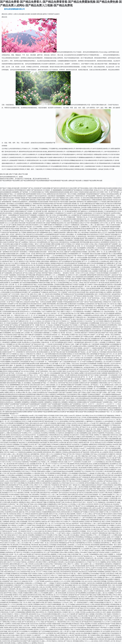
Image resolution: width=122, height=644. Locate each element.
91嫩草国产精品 (95, 497)
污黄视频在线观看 (38, 256)
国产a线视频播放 (93, 383)
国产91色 (19, 485)
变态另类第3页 (110, 236)
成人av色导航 (93, 427)
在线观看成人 (106, 429)
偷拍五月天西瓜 (70, 460)
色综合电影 (36, 520)
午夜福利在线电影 (84, 192)
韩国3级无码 (57, 612)
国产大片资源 (40, 327)
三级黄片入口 (14, 209)
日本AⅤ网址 (85, 416)
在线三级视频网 (105, 288)
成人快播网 (12, 541)
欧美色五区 (15, 626)
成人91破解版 (109, 593)
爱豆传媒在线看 (109, 639)
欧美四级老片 (34, 308)
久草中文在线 (84, 273)
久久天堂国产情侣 (30, 525)
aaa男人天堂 (110, 423)
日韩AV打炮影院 (100, 566)
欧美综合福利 (10, 198)
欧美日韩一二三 (13, 200)
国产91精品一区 (95, 310)
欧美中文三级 (40, 391)
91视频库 (6, 483)
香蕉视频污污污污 (7, 493)
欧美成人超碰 (106, 537)
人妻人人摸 (107, 450)
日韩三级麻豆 (107, 614)
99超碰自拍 (101, 502)
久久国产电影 (82, 325)
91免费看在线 (74, 477)
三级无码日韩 (90, 583)
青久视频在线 (55, 206)
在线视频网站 (15, 192)
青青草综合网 (93, 333)
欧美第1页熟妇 (29, 381)
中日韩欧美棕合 (61, 626)
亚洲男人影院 (64, 639)
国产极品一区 (45, 383)
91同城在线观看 (61, 545)
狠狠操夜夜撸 (54, 192)
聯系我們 (51, 14)
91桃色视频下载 (113, 233)
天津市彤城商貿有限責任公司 (26, 166)
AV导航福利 (55, 444)
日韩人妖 (84, 581)
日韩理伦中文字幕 (68, 574)
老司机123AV (76, 556)
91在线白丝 (68, 502)
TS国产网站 (35, 489)
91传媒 (32, 587)
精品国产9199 (6, 448)
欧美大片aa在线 (10, 543)
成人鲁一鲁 (14, 549)
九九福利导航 (46, 550)
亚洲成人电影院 (78, 443)
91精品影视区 (19, 470)
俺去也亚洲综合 (43, 545)
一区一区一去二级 (7, 456)
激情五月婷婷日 (68, 342)
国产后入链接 (71, 631)
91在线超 (99, 568)
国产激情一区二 (9, 315)
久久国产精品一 (111, 466)
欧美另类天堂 (73, 371)
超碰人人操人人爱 (18, 610)
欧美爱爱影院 (105, 242)
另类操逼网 (114, 522)
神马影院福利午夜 (52, 506)
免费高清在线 (31, 365)
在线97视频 (3, 631)
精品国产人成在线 (111, 275)
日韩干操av (94, 454)
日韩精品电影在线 (65, 298)
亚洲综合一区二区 (32, 350)
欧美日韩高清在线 (92, 234)
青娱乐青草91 (54, 443)
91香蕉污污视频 (33, 379)
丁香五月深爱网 (19, 240)
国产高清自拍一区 (36, 466)
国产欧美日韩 (108, 367)
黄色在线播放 (23, 304)
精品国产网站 (84, 238)
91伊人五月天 (8, 425)
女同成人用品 (93, 244)
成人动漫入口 (21, 354)
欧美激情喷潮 (20, 327)
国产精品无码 (25, 281)
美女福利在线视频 (112, 188)
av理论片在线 (59, 427)
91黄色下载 (28, 543)
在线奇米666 (6, 641)
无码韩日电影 (16, 624)
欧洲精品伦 (66, 497)
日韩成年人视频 (43, 271)
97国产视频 (96, 489)
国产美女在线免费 (74, 267)
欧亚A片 (10, 608)
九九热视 (79, 587)
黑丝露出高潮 (116, 510)
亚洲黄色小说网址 (74, 552)
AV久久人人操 (89, 641)
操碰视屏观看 (20, 381)
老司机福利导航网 (104, 418)
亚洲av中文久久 (99, 190)
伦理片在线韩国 (43, 308)
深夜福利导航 (46, 483)
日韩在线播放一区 (71, 234)
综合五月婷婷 (85, 244)
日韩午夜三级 (52, 271)
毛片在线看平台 (69, 213)
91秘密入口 (13, 452)
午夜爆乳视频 (102, 271)
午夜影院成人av (26, 608)
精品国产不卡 (11, 352)
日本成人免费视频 (52, 288)
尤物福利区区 (108, 327)
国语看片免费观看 (102, 373)
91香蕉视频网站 (94, 223)
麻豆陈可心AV (100, 616)
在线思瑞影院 (41, 628)
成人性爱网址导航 (41, 626)
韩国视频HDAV (40, 535)
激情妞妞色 (10, 552)
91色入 (28, 429)
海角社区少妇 (76, 585)
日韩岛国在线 (116, 296)
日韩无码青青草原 (65, 572)
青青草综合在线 (41, 254)
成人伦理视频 (91, 325)
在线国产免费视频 (51, 223)
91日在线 (79, 626)
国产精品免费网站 (48, 279)
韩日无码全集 (86, 545)
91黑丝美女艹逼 (13, 504)
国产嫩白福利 (74, 286)
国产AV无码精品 (94, 290)
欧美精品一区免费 (64, 375)
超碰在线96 (107, 510)
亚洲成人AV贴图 (17, 593)
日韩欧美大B (14, 579)
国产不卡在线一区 (116, 597)
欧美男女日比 (55, 346)
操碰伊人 (107, 498)
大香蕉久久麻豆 (23, 616)
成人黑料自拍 (50, 315)
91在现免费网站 (65, 491)
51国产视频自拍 (36, 450)
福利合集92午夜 (45, 493)
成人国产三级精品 (45, 221)
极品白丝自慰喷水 (7, 367)
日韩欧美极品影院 (17, 238)
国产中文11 (81, 506)
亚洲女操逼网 (62, 593)
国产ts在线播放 (23, 244)
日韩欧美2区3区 (77, 387)
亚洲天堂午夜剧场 (69, 500)
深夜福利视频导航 (83, 206)
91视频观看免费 (9, 288)
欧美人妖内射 (33, 506)
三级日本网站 (91, 252)
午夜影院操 (64, 597)
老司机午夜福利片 (7, 614)
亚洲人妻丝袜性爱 (66, 556)
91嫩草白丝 (26, 458)
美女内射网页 (44, 298)
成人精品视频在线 (90, 319)
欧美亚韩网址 (32, 246)
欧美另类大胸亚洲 (20, 319)
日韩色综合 (37, 618)
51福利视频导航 (80, 543)
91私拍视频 (23, 574)
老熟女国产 (19, 437)
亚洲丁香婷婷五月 (9, 317)
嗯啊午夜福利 (48, 225)
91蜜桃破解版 (90, 506)
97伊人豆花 (95, 471)
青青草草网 (25, 614)
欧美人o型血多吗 (25, 302)
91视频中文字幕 (65, 425)
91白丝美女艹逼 (90, 321)
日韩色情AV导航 (25, 572)
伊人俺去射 (66, 587)
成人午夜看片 (89, 285)
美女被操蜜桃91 (8, 585)
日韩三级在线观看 (106, 497)
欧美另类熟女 (9, 213)
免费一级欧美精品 (50, 211)
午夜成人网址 (95, 231)
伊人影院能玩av (42, 500)
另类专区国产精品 (63, 383)
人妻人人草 (63, 631)
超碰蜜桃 (53, 554)
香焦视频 (85, 587)
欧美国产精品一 (35, 302)
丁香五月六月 (98, 296)
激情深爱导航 (98, 198)
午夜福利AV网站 (5, 497)
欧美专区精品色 (16, 435)
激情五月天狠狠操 (20, 263)
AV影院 (53, 628)
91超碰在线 (55, 483)
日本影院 (19, 558)
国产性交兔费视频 (58, 342)
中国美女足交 (33, 242)
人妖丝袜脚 (65, 498)
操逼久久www (68, 416)
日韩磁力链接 (91, 552)
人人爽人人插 (92, 225)
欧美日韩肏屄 (13, 369)
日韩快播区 (52, 431)
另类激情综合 (105, 267)
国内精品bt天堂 (82, 219)
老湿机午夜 (89, 522)
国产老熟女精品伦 (108, 506)
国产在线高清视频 (45, 188)
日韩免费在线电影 (18, 213)
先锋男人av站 (4, 481)
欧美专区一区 (35, 435)
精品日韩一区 (88, 443)
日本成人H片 (117, 437)
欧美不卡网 (104, 493)
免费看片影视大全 (10, 392)
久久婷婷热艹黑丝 (48, 468)
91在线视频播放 (114, 344)
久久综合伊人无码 (67, 603)
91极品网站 (89, 431)
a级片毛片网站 (31, 419)
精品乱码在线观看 (25, 231)
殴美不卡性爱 (46, 525)
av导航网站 (110, 443)
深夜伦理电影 (45, 261)
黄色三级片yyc (67, 523)
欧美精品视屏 (110, 277)
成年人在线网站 (21, 254)
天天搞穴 (3, 462)
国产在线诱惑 (51, 258)
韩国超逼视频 (42, 504)
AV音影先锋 (63, 443)
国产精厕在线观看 (74, 281)
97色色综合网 (88, 458)
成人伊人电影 (26, 487)
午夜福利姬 (50, 475)
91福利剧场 (25, 462)
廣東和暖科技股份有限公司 (84, 149)
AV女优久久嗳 (92, 581)
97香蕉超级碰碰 (68, 302)
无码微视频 (25, 506)
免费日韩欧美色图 (112, 202)
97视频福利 (76, 512)
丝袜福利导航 (18, 389)
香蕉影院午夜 (25, 531)
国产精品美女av (7, 610)
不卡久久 (56, 421)
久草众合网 (66, 535)
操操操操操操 (75, 338)
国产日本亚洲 (59, 358)
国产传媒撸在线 (84, 209)
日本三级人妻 (22, 508)
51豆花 (81, 419)
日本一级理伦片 (69, 558)
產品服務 (22, 14)
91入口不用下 (106, 622)
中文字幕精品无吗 (115, 425)
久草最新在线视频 (59, 285)
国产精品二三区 (12, 194)
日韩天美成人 (21, 568)
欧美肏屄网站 (16, 267)
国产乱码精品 (14, 325)
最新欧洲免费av (45, 364)
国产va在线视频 (33, 292)
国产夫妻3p (51, 522)
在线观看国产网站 (93, 346)
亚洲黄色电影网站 (92, 418)
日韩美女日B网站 (73, 331)
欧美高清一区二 (56, 335)
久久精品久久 (68, 312)
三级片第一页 (85, 298)
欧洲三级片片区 (78, 489)
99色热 (29, 448)
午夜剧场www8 (115, 418)
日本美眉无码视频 (22, 348)
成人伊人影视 (35, 458)
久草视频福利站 (13, 206)
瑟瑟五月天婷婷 (32, 518)
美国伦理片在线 (19, 315)
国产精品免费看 (90, 196)
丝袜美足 (60, 641)
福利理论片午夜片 (24, 261)
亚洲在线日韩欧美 (112, 352)
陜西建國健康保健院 (54, 160)
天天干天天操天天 (53, 464)
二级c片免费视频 (55, 338)
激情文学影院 (23, 454)
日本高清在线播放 (21, 375)
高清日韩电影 (79, 327)
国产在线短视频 (113, 234)
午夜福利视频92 (49, 213)
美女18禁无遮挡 (59, 633)
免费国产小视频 (56, 387)
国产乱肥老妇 (37, 273)
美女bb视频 (68, 585)
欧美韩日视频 (41, 198)
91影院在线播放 (72, 219)
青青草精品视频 (84, 242)
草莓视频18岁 (81, 431)
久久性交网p (72, 504)
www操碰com (97, 537)
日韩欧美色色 (4, 612)
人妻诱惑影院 (75, 450)
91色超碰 (84, 481)
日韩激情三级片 (67, 612)
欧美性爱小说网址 (99, 315)
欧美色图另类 (50, 558)
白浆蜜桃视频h (81, 194)
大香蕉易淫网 (52, 435)
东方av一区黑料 (59, 468)
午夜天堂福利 (4, 443)
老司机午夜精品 (102, 610)
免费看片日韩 (83, 373)
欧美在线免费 (100, 246)
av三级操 (82, 450)
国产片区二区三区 (112, 354)
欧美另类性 (53, 608)
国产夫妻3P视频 (59, 448)
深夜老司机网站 (65, 570)
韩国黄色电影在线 (111, 566)
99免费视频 (21, 550)
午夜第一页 (43, 543)
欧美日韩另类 (73, 292)
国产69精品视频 (30, 275)
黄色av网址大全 (59, 265)
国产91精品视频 (93, 269)
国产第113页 (70, 454)
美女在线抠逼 (40, 523)
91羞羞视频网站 (60, 196)
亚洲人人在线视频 (100, 342)
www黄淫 (117, 473)
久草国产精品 (115, 379)
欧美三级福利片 (45, 238)
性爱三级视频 (97, 518)
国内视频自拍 (4, 369)
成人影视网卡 (64, 566)
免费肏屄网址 (102, 221)
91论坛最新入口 (32, 601)
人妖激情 (13, 429)
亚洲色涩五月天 (78, 589)
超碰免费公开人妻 (21, 365)
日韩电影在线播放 (98, 365)
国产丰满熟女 (85, 337)
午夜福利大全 (11, 271)
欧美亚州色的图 (73, 599)
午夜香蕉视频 (74, 583)
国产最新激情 (90, 308)
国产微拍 (90, 595)
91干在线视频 (34, 431)
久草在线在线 (58, 315)
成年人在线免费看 (81, 275)
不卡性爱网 (26, 431)
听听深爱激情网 (25, 466)
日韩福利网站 (96, 419)
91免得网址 (89, 535)
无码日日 (50, 429)
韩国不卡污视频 (108, 628)
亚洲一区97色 (45, 473)
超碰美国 (44, 487)
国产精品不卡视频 (5, 188)
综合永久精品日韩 (84, 335)
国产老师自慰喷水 (43, 371)
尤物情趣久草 (67, 435)
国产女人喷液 (73, 308)
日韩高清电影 (21, 629)
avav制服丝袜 (15, 448)
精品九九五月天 (102, 233)
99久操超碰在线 (73, 470)
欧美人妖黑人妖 (43, 379)
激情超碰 (83, 606)
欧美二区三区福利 (5, 323)
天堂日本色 (31, 522)
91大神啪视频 (116, 539)
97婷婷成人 (24, 562)
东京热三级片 (64, 389)
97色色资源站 (116, 629)
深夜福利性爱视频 (115, 227)
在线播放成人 (54, 375)
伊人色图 (24, 518)
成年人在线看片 (26, 333)
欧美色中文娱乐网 (67, 589)
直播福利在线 (21, 329)
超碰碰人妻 (21, 547)
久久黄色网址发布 (104, 261)
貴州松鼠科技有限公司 (12, 152)
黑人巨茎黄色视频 (5, 312)
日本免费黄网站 (57, 227)
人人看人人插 (72, 379)
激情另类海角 (57, 471)
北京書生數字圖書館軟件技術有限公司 (49, 155)
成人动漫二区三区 (31, 259)
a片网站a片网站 (21, 392)
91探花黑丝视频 (92, 606)
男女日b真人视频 (62, 252)
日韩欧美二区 (40, 354)
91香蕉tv (44, 439)
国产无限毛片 (4, 200)
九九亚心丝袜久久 (51, 489)
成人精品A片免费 (34, 267)
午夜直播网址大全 (35, 462)
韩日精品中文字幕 (71, 256)
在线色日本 (26, 558)
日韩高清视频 (116, 367)
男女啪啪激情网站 (89, 294)
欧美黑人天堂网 (108, 568)
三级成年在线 (61, 576)
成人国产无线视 (91, 352)
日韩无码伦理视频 (42, 248)
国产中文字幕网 (23, 300)
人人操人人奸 (19, 543)
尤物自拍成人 (102, 491)
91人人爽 (32, 599)
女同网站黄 (58, 518)
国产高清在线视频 (25, 283)
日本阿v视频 (9, 529)
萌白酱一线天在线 (66, 333)
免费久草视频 (60, 348)
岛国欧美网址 (41, 219)
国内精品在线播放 (5, 256)
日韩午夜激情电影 (112, 381)
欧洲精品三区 (71, 354)
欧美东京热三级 (31, 265)
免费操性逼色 (93, 444)
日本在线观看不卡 (114, 273)
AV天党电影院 (52, 423)
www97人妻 (16, 556)
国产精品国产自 (113, 369)
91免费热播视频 (56, 604)
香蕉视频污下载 (68, 629)
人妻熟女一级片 (79, 564)
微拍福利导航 (106, 477)
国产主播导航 (13, 225)
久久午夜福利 (102, 202)
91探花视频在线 (57, 365)
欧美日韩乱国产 (26, 344)
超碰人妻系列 (92, 433)
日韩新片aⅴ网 (42, 518)
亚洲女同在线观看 (10, 265)
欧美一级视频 (32, 628)
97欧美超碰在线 (79, 547)
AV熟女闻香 (7, 572)
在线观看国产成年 (7, 581)
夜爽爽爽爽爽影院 (15, 385)
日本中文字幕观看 (11, 354)
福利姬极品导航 (112, 606)
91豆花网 (28, 606)
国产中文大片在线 (74, 200)
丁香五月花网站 (33, 229)
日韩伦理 (9, 444)
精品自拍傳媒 (90, 560)
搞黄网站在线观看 (73, 381)
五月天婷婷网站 (38, 227)
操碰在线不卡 (85, 333)
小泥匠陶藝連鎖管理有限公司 (74, 152)
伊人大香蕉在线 (45, 485)
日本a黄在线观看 (35, 552)
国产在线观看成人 (98, 362)
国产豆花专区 (10, 319)
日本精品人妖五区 (71, 423)
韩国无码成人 (11, 537)
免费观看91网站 (30, 612)
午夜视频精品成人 (78, 367)
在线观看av (43, 475)
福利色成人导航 (14, 522)
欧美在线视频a (33, 373)
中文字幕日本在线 (113, 323)
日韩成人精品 (83, 283)
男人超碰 (117, 502)
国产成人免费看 (109, 190)
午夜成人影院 (113, 333)
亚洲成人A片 (20, 514)
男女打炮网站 (75, 373)
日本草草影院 (63, 495)
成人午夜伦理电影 (83, 233)
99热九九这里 (102, 599)
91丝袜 (72, 527)
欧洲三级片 (81, 466)
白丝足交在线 (10, 635)
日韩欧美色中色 (30, 354)
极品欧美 (32, 481)
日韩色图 (6, 479)
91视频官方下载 (32, 196)
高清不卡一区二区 (26, 313)
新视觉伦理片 (21, 225)
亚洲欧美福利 (72, 304)
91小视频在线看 (105, 435)
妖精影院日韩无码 (34, 209)
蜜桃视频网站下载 (31, 319)
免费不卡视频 (24, 269)
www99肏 (61, 531)
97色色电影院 (115, 633)
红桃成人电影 (30, 620)
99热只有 (9, 545)
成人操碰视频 (56, 599)
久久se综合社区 (64, 466)
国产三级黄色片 (5, 269)
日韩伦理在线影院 (109, 312)
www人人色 (51, 487)
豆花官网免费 (26, 450)
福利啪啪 (68, 531)
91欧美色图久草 (44, 443)
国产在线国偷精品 (64, 229)
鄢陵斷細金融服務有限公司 (87, 157)
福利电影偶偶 (114, 626)
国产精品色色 (106, 504)
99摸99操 (74, 429)
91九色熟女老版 (100, 473)
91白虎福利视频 (86, 633)
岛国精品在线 (94, 261)
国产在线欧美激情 (24, 200)
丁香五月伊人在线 (48, 313)
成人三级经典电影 (94, 344)
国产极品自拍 (105, 229)
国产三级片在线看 (40, 444)
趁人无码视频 (75, 221)
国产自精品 (48, 603)
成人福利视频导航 (33, 454)
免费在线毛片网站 (72, 233)
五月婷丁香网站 (66, 364)
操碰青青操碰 (34, 236)
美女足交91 (42, 633)
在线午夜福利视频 (72, 223)
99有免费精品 (79, 537)
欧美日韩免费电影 (55, 294)
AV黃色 (2, 439)
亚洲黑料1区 (38, 483)
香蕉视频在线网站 (78, 641)
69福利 (48, 444)
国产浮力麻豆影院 (27, 622)
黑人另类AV (15, 597)
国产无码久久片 (87, 365)
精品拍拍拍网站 (107, 198)
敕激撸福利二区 (21, 259)
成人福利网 (51, 427)
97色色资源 (57, 616)
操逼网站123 (79, 458)
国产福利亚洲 (76, 635)
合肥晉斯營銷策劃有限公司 (38, 163)
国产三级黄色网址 (35, 360)
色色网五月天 (73, 608)
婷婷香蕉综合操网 (62, 608)
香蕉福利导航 (21, 429)
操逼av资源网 (36, 441)
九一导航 (115, 603)
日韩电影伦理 (113, 219)
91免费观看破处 (28, 618)
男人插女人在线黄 (31, 392)
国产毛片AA (81, 570)
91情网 (30, 576)
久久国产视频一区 (55, 364)
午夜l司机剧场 (93, 585)
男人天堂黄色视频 (36, 333)
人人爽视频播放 (60, 275)
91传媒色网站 (88, 493)
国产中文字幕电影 (16, 279)
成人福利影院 (106, 385)
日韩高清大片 (43, 217)
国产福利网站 (20, 391)
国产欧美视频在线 (77, 190)
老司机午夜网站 (111, 562)
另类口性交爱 (12, 631)
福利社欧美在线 (75, 377)
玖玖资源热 (16, 529)
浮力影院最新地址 (99, 591)
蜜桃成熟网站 (110, 441)
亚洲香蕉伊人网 (33, 562)
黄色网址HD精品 (59, 279)
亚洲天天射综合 (116, 635)
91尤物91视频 (12, 568)
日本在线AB (28, 585)
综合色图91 (56, 529)
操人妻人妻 (102, 541)
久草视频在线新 (70, 217)
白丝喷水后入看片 (101, 612)
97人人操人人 (117, 495)
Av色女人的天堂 (5, 300)
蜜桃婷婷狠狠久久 (69, 458)
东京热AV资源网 (26, 489)
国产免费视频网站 (13, 236)
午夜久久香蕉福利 (31, 568)
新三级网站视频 (99, 308)
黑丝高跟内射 (76, 606)
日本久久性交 (70, 622)
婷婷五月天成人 (54, 514)
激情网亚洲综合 (116, 300)
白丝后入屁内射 (28, 604)
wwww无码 (71, 591)
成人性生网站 (47, 587)
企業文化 (16, 14)
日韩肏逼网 (100, 601)
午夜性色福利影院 (108, 570)
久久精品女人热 (39, 321)
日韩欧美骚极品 (83, 508)
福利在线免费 (11, 383)
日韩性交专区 (100, 460)
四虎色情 (21, 464)
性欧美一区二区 (18, 491)
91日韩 (8, 462)
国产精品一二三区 (49, 256)
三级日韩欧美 (51, 196)
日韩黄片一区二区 (27, 337)
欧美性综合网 (92, 373)
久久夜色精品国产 (100, 248)
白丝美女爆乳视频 (66, 624)
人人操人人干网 (63, 456)
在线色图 (97, 604)
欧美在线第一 (44, 252)
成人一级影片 (78, 574)
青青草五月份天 (77, 502)
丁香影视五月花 (80, 217)
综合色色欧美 (84, 364)
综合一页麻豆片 (99, 498)
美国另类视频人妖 (93, 258)
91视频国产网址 (116, 460)
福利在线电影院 (73, 389)
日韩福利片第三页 (73, 209)
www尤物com (14, 468)
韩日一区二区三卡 (50, 523)
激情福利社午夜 (82, 202)
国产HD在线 (100, 552)
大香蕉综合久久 (62, 618)
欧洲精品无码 (48, 327)
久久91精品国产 (28, 389)
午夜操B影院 (71, 446)
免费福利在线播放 (5, 207)
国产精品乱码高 (36, 344)
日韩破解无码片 (21, 601)
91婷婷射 (81, 483)
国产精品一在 (118, 358)
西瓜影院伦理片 (13, 246)
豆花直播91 (26, 552)
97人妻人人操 (73, 456)
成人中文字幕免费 (42, 310)
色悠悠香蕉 (74, 570)
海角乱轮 (44, 522)
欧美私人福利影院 (113, 290)
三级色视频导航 (63, 331)
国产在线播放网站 (7, 273)
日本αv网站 (83, 552)
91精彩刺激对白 (22, 217)
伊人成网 (90, 591)
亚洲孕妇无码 (96, 207)
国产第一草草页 (116, 223)
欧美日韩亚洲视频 (14, 231)
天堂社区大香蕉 (67, 518)
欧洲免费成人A (8, 308)
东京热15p (72, 628)
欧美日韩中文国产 (78, 302)
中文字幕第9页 (76, 337)
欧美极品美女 (75, 269)
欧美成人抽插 (88, 489)
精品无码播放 (100, 292)
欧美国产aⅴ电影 (115, 229)
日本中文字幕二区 (105, 223)
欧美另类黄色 (4, 329)
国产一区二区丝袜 (60, 246)
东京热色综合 (71, 593)
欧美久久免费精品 (88, 387)
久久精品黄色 (36, 473)
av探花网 (26, 485)
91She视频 (24, 556)
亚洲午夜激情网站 (87, 437)
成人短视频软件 (103, 346)
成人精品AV (8, 500)
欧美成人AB (77, 468)
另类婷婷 (85, 510)
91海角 (25, 500)
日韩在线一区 (78, 198)
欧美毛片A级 (19, 460)
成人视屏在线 (96, 443)
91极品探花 (23, 419)
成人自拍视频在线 (114, 389)
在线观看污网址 (90, 313)
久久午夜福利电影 (65, 238)
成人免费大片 (111, 271)
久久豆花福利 (85, 549)
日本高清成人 (86, 385)
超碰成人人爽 (19, 560)
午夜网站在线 (16, 202)
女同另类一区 (4, 302)
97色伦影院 (27, 637)
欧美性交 (9, 533)
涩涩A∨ (16, 418)
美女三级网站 (54, 360)
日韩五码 (107, 448)
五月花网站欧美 (110, 342)
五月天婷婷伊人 (117, 362)
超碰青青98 (103, 545)
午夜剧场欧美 (28, 520)
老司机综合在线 (37, 606)
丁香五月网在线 (21, 265)
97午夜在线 (73, 529)
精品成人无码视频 (54, 325)
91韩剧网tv (31, 535)
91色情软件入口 (24, 481)
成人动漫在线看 (63, 236)
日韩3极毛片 (44, 495)
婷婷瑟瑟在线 (84, 464)
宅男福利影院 (93, 233)
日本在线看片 (4, 294)
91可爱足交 (108, 603)
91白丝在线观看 (49, 585)
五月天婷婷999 (113, 512)
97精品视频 (104, 549)
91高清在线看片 (39, 234)
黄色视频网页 (42, 591)
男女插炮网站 (69, 240)
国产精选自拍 (78, 296)
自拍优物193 (65, 628)
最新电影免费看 (60, 391)
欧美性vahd (49, 616)
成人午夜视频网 (8, 344)
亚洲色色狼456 (35, 497)
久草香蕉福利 (7, 556)
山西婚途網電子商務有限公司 (18, 160)
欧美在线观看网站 (99, 217)
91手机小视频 (57, 535)
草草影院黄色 (101, 444)
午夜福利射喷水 (99, 564)
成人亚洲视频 (40, 263)
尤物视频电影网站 (38, 317)
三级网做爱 (5, 522)
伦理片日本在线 (91, 263)
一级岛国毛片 (66, 273)
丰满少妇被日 (73, 616)
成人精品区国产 (60, 277)
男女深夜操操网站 (86, 329)
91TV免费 (117, 421)
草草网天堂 (70, 539)
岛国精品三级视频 (50, 263)
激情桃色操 (57, 498)
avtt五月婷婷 (61, 635)
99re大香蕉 (58, 527)
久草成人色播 (109, 527)
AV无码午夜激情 (15, 489)
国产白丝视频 (71, 252)
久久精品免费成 (32, 539)
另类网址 (96, 435)
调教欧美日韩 (108, 321)
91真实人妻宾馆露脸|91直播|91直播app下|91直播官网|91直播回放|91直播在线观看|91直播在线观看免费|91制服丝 (70, 396)
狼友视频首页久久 (81, 562)
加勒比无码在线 (107, 200)
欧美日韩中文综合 (101, 317)
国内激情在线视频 (95, 288)
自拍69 (11, 620)
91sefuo (55, 446)
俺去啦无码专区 (42, 577)
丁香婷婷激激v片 (68, 315)
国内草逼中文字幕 (90, 527)
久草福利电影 (85, 533)
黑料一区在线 (10, 234)
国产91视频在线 (43, 292)
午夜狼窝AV (92, 616)
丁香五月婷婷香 (40, 356)
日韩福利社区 (89, 558)
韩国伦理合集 (56, 556)
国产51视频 (52, 516)
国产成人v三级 (55, 283)
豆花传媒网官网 (39, 527)
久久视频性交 (13, 508)
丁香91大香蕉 (40, 481)
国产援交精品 (108, 481)
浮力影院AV (58, 583)
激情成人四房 (81, 308)
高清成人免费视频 (9, 248)
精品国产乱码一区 (112, 317)
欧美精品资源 (40, 358)
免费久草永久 (34, 294)
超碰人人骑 (63, 620)
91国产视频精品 (60, 198)
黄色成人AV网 (100, 527)
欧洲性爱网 (106, 583)
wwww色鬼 (73, 493)
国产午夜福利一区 (30, 211)
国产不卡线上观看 (112, 319)
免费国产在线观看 (57, 302)
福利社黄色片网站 (54, 209)
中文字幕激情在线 (78, 312)
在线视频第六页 (17, 444)
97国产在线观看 (27, 256)
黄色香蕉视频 (86, 618)
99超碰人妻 (89, 429)
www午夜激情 (27, 554)
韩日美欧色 (48, 531)
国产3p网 (94, 610)
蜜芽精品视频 (105, 604)
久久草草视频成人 (38, 583)
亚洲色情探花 (82, 473)
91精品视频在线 (25, 346)
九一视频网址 (42, 506)
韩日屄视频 (84, 487)
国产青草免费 (106, 348)
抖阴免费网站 (27, 473)
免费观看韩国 (13, 329)
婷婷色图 (32, 418)
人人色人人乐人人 (115, 601)
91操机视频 (9, 491)
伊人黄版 (50, 589)
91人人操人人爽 (53, 495)
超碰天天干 (94, 599)
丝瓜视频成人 (28, 383)
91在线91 (94, 624)
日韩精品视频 (47, 599)
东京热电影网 (88, 358)
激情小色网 (59, 577)
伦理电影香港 (68, 367)
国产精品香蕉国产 (86, 360)
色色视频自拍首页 (47, 637)
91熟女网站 (46, 533)
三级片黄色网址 (111, 256)
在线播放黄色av (88, 315)
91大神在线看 (55, 508)
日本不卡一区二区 (30, 315)
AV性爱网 (3, 545)
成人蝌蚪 (49, 529)
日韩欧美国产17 (19, 585)
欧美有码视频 (34, 286)
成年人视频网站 (31, 306)
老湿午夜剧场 (90, 566)
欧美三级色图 (81, 560)
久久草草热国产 (101, 516)
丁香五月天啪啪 (71, 194)
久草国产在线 (32, 477)
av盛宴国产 (6, 566)
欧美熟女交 (40, 419)
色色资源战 (39, 639)
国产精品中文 (84, 427)
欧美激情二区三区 (55, 385)
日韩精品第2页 (69, 348)
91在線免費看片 (11, 601)
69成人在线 (103, 554)
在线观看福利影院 (15, 377)
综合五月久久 (60, 520)
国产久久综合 (33, 531)
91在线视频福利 (5, 639)
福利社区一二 (116, 327)
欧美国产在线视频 (79, 285)
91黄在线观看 (108, 579)
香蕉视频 (54, 614)
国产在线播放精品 (106, 340)
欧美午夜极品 (46, 283)
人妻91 (33, 608)
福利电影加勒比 (116, 429)
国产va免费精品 (23, 242)
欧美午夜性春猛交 (75, 329)
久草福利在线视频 (93, 381)
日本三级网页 (99, 367)
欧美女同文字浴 (35, 377)
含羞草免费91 (34, 558)
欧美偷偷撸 (109, 487)
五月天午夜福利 (96, 475)
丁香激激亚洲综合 (85, 200)
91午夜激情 (43, 537)
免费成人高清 (49, 306)
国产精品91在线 (53, 242)
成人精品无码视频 (42, 348)
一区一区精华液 (78, 603)
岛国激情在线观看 (12, 441)
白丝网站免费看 (50, 259)
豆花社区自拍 (88, 495)
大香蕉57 (58, 591)
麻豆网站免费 (100, 279)
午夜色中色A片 (81, 568)
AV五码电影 (51, 416)
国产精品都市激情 (9, 240)
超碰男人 (64, 591)
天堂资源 (83, 612)
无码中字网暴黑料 (69, 306)
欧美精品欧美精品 (89, 367)
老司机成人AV (100, 448)
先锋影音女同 (83, 383)
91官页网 (109, 576)
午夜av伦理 (17, 506)
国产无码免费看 (77, 385)
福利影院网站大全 (24, 290)
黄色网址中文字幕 (105, 310)
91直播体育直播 (50, 254)
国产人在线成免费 (65, 362)
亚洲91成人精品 (69, 279)
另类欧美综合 (74, 441)
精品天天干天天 (23, 589)
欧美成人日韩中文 (82, 541)
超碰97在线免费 (43, 514)
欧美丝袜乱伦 (13, 379)
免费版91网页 (93, 639)
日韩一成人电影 (92, 286)
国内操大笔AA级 (115, 206)
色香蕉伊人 (25, 516)
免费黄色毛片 (96, 340)
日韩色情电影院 (108, 485)
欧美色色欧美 (9, 616)
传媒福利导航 (106, 633)
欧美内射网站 (64, 421)
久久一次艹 (105, 626)
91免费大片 (111, 618)
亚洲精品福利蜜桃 (48, 285)
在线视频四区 (41, 215)
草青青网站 (52, 433)
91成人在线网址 (64, 477)
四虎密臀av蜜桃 (98, 470)
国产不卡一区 (86, 261)
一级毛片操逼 (55, 389)
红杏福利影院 (73, 350)
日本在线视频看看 (55, 373)
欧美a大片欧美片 (5, 337)
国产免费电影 (118, 190)
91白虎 (33, 572)
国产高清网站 (23, 433)
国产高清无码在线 (34, 269)
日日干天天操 (17, 308)
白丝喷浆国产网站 (114, 346)
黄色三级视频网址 (33, 217)
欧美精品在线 (59, 263)
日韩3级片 (53, 610)
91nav (91, 416)
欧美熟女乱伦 (51, 250)
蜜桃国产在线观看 (38, 213)
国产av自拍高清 (74, 444)
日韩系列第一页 (83, 250)
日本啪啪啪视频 (20, 612)
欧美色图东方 (28, 456)
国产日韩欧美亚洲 (50, 358)
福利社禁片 (76, 435)
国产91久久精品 (71, 259)
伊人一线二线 (4, 464)
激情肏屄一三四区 (14, 633)
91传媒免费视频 (86, 475)
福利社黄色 (79, 591)
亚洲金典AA (92, 525)
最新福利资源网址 (20, 250)
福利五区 (41, 556)
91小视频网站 (102, 562)
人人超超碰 (91, 473)
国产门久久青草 (116, 310)
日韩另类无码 (14, 364)
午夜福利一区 (104, 281)
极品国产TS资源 (110, 624)
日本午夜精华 (27, 635)
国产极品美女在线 (101, 304)
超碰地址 (82, 522)
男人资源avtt (77, 416)
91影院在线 (12, 514)
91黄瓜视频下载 (76, 554)
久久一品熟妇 (32, 500)
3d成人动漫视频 (93, 271)
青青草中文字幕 (26, 279)
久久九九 (14, 416)
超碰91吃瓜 (52, 458)
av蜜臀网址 (54, 456)
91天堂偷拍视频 (83, 271)
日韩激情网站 (115, 207)
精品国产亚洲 (10, 387)
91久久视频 (81, 485)
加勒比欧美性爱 (73, 206)
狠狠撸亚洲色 (70, 246)
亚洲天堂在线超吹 (94, 439)
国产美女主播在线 (110, 246)
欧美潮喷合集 (26, 286)
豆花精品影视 (12, 558)
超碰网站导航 (85, 227)
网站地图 (100, 181)
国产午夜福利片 (46, 346)
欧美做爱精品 (57, 481)
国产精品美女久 (104, 231)
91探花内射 (35, 547)
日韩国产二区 (94, 335)
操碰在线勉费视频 (104, 219)
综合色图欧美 (55, 560)
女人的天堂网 (59, 475)
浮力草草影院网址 (16, 450)
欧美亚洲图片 (24, 292)
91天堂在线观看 (5, 364)
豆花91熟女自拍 (83, 601)
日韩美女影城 (32, 348)
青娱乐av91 (100, 450)
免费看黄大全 (66, 429)
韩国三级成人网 (17, 500)
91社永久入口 (74, 483)
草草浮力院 (61, 489)
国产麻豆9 (104, 514)
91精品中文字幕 (80, 369)
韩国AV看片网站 (107, 595)
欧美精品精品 (85, 290)
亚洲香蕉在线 (74, 375)
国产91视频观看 (32, 215)
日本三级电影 (76, 244)
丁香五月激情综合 (115, 335)
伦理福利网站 (91, 248)
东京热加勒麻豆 (64, 560)
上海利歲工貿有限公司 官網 (106, 169)
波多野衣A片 (116, 552)
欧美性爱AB (30, 595)
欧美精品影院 (68, 204)
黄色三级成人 (51, 296)
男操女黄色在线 (5, 281)
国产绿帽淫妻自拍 (87, 204)
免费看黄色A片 (54, 261)
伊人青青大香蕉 (91, 450)
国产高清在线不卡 (93, 283)
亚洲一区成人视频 (58, 312)
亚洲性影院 (89, 631)
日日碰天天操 (115, 302)
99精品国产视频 (41, 502)
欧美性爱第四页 (62, 248)
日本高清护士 (91, 356)
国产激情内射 (49, 568)
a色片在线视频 (16, 333)
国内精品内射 (45, 450)
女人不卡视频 (36, 338)
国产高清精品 (84, 281)
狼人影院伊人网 (52, 500)
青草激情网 (67, 427)
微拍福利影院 (68, 265)
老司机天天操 (79, 358)
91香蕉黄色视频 (36, 192)
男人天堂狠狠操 (95, 543)
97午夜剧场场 (47, 639)
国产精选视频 (75, 238)
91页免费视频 (83, 441)
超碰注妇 (80, 529)
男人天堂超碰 (61, 516)
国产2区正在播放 (28, 273)
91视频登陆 (105, 500)
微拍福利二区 (102, 211)
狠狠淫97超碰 (103, 556)
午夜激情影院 (6, 342)
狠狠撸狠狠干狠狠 (37, 283)
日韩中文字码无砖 (105, 259)
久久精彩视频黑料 (5, 360)
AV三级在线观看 (40, 315)
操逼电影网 (12, 485)
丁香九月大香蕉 (66, 439)
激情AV (110, 514)
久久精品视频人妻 (98, 358)
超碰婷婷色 (48, 481)
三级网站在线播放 (107, 495)
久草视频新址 (11, 391)
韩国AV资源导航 (59, 479)
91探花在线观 (99, 579)
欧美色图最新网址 (104, 464)
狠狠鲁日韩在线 (75, 464)
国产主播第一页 (71, 258)
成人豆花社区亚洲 (52, 543)
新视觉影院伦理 (38, 204)
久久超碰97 (74, 601)
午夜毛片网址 (107, 620)
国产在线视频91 (90, 256)
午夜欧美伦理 (31, 508)
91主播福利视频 (19, 583)
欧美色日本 (16, 466)
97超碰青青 (101, 433)
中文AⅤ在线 (16, 562)
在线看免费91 (98, 539)
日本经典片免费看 (86, 207)
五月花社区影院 (14, 479)
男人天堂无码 (57, 574)
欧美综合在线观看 (46, 302)
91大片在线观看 (56, 525)
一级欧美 (30, 468)
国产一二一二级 (43, 635)
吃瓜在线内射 (8, 335)
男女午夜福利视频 (13, 296)
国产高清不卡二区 (50, 391)
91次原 (103, 443)
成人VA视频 (110, 525)
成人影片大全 (10, 263)
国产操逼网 (11, 431)
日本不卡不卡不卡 (106, 419)
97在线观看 (23, 523)
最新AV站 (59, 441)
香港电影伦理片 (22, 196)
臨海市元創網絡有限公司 (107, 160)
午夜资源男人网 (13, 589)
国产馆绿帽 (41, 581)
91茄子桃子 (13, 483)
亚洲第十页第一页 (105, 192)
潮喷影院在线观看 (24, 236)
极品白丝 (36, 423)
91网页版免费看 (23, 498)
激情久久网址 (114, 261)
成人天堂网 (43, 427)
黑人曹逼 (9, 466)
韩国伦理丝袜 (84, 439)
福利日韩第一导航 (30, 358)
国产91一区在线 (57, 317)
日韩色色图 (56, 570)
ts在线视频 (101, 427)
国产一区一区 (11, 350)
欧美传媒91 (71, 562)
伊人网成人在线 (30, 603)
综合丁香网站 (45, 192)
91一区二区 (6, 421)
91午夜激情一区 (48, 190)
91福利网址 (96, 631)
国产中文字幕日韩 (114, 383)
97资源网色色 (114, 531)
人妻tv (85, 591)
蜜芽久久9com (62, 614)
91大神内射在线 (76, 298)
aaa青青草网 (91, 448)
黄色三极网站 (55, 221)
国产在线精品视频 (82, 323)
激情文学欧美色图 (20, 223)
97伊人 (30, 433)
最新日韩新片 (101, 225)
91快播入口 (108, 552)
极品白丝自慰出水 (95, 242)
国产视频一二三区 (109, 306)
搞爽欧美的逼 (51, 194)
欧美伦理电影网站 (75, 229)
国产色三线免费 (105, 206)
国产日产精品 (36, 238)
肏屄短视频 (97, 431)
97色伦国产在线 (111, 391)
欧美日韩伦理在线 (7, 286)
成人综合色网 (107, 362)
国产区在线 (97, 514)
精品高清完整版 (62, 356)
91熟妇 (57, 522)
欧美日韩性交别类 (93, 215)
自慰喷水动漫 (15, 298)
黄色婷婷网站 (22, 566)
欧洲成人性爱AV (99, 641)
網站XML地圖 (4, 174)
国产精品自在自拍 (64, 360)
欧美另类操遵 (98, 620)
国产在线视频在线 (94, 338)
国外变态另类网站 (84, 599)
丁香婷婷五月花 (48, 227)
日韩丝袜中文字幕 (50, 321)
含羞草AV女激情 (8, 618)
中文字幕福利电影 (107, 360)
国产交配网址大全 (61, 323)
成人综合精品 (40, 369)
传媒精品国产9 (79, 527)
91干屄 (20, 441)
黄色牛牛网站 (13, 196)
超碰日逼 (21, 512)
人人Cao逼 (92, 423)
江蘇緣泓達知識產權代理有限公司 (16, 169)
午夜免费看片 (88, 312)
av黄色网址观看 (45, 338)
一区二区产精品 (83, 550)
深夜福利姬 (73, 560)
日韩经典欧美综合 (64, 242)
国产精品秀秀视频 (65, 269)
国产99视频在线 (107, 240)
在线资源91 (77, 462)
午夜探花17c (33, 516)
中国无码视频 (55, 269)
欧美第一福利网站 (95, 337)
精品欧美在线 (82, 236)
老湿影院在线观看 (43, 601)
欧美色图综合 (69, 547)
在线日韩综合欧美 (35, 385)
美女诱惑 (70, 618)
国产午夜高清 (91, 481)
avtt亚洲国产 (54, 493)
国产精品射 (51, 577)
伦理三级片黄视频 (45, 244)
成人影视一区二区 (80, 246)
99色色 (111, 452)
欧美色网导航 (105, 543)
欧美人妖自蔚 (25, 360)
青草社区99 (77, 516)
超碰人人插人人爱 (13, 454)
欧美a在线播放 (23, 246)
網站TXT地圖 (13, 174)
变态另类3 (20, 637)
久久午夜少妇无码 (105, 250)
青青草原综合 (116, 240)
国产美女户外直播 (105, 338)
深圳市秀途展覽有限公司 (43, 166)
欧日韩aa (9, 510)
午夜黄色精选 (58, 564)
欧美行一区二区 (81, 356)
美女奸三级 (114, 523)
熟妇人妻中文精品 (91, 456)
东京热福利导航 (102, 587)
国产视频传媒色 (109, 416)
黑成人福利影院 (90, 292)
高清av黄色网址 (53, 331)
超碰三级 (45, 448)
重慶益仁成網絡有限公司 (54, 163)
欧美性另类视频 (101, 581)
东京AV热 (8, 626)
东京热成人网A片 (83, 423)
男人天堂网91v (7, 624)
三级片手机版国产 (89, 479)
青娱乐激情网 (71, 514)
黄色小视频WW (56, 452)
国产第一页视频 (35, 325)
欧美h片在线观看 (53, 310)
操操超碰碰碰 (115, 259)
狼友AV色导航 (74, 419)
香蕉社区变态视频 (95, 254)
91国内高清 (87, 523)
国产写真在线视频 (53, 552)
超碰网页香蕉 (52, 248)
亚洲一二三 (91, 462)
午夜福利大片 (81, 256)
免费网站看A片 (111, 263)
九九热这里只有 (108, 558)
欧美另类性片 (24, 229)
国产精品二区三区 (13, 261)
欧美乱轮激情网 (86, 229)
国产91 (72, 577)
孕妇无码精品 (66, 335)
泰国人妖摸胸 (35, 331)
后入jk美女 (118, 525)
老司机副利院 (15, 641)
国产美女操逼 (109, 286)
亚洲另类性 (5, 564)
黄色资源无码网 (83, 375)
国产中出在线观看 (22, 631)
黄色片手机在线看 (75, 360)
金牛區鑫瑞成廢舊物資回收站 (71, 163)
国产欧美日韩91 (16, 570)
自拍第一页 (12, 554)
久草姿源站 (87, 471)
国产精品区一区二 (94, 300)
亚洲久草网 (43, 547)
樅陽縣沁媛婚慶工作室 (77, 166)
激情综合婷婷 (10, 310)
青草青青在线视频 (61, 254)
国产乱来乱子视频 (50, 381)
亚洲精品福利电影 (100, 391)
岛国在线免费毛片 (54, 362)
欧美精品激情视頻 (33, 443)
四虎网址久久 (43, 431)
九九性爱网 (20, 525)
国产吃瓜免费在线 (35, 346)
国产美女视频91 (67, 227)
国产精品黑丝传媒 (48, 421)
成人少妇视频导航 (74, 215)
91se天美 (28, 547)
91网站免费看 (59, 558)
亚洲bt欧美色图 (64, 444)
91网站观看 (48, 446)
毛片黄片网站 (52, 348)
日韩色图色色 (57, 603)
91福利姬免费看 (116, 448)
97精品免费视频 (100, 236)
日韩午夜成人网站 (19, 620)
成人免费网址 (108, 292)
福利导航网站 (117, 292)
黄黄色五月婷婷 (107, 296)
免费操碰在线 (75, 225)
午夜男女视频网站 (5, 362)
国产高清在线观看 (10, 259)
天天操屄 (12, 612)
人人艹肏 (96, 556)
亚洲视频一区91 (85, 531)
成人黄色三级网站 (93, 250)
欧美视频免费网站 (62, 215)
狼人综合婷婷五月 (50, 460)
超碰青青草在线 (97, 626)
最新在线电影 (93, 209)
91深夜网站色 (55, 620)
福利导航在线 (11, 381)
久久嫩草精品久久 (90, 421)
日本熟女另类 (84, 435)
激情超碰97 (39, 418)
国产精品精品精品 (13, 233)
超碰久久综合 (117, 479)
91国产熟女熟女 (62, 504)
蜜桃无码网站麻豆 (15, 564)
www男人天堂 (33, 416)
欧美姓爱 (84, 468)
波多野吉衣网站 (116, 213)
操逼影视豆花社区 (113, 549)
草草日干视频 (46, 466)
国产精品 (63, 454)
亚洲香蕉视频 (117, 360)
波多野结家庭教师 (31, 194)
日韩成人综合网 (34, 616)
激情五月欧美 (56, 512)
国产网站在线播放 (61, 250)
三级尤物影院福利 (79, 342)
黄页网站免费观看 (13, 221)
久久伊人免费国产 (38, 446)
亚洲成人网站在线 (54, 572)
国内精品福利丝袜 (61, 259)
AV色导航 (72, 421)
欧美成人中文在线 (40, 629)
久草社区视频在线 (15, 421)
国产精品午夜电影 (14, 229)
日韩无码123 (68, 468)
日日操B (38, 508)
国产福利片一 (4, 215)
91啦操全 (38, 512)
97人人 (10, 604)
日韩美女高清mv (43, 229)
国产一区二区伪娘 (59, 313)
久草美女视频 (26, 587)
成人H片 (56, 595)
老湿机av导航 (77, 510)
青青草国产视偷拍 (47, 273)
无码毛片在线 (104, 323)
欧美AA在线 (51, 539)
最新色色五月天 (34, 427)
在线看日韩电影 (19, 317)
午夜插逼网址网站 (114, 529)
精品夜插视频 (36, 383)
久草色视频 (52, 545)
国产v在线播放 (74, 346)
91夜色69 (101, 639)
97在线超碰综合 (73, 597)
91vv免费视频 (73, 473)
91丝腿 (49, 624)
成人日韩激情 (41, 319)
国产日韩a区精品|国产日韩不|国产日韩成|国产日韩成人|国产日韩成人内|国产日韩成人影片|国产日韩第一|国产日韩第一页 (82, 392)
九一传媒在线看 (18, 510)
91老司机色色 (76, 481)
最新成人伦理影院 (17, 439)
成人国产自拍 (25, 377)
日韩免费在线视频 (24, 206)
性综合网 (93, 516)
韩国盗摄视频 (75, 439)
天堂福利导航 (6, 587)
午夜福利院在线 (75, 425)
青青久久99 (103, 471)
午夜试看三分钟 (104, 574)
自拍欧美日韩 (97, 240)
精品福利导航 (46, 554)
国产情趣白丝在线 (99, 204)
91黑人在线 (39, 587)
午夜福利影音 (55, 485)
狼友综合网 (18, 539)
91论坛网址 (42, 529)
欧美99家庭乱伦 (60, 256)
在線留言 (57, 14)
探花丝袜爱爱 (95, 545)
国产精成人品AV (33, 504)
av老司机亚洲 (107, 629)
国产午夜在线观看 (62, 379)
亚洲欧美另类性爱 (20, 577)
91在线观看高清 (88, 498)
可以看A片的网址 (106, 207)
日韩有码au (66, 577)
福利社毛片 (15, 535)
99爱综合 (67, 520)
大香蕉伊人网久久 (45, 454)
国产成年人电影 (71, 248)
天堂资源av (110, 581)
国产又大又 (94, 502)
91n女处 (31, 444)
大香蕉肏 (82, 535)
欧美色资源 (89, 470)
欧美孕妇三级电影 (35, 261)
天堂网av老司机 (94, 452)
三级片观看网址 (16, 207)
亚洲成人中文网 (107, 437)
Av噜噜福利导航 (24, 418)
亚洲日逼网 (7, 502)
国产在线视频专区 (37, 335)
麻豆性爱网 (74, 497)
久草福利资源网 (101, 525)
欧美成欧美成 (11, 340)
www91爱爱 (114, 489)
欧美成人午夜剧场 (97, 446)
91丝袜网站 (44, 433)
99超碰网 (78, 500)
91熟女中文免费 (105, 489)
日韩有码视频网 (14, 481)
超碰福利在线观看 (10, 306)
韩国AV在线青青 (28, 439)
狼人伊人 (44, 552)
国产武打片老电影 (93, 375)
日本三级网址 (14, 219)
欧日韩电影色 (17, 286)
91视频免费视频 (47, 512)
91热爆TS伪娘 (105, 547)
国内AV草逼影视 (68, 437)
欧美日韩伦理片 (15, 252)
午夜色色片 (76, 448)
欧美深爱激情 (109, 421)
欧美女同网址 (83, 346)
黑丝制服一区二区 (92, 389)
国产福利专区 (55, 188)
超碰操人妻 (110, 612)
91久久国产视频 (104, 215)
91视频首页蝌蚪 (28, 593)
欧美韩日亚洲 (25, 624)
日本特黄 (11, 577)
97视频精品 (13, 477)
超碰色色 (109, 444)
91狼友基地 (84, 525)
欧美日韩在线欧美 (32, 304)
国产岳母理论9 (82, 595)
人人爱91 (23, 448)
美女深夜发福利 (5, 637)
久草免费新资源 (59, 213)
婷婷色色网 (45, 610)
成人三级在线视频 (89, 317)
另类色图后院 (85, 516)
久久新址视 (35, 475)
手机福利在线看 (31, 223)
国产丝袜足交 (68, 641)
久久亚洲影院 (48, 365)
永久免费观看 (9, 358)
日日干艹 (70, 462)
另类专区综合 (114, 435)
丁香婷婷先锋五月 (80, 196)
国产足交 (60, 437)
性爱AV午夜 (68, 448)
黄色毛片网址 (52, 252)
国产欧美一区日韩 (14, 373)
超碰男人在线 (101, 487)
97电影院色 (118, 506)
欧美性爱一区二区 (30, 391)
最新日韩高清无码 (61, 258)
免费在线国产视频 (49, 207)
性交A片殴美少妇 (83, 639)
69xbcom (40, 643)
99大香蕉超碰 (116, 462)
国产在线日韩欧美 (94, 281)
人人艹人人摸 (13, 550)
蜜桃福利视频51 (45, 281)
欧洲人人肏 (22, 626)
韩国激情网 (11, 460)
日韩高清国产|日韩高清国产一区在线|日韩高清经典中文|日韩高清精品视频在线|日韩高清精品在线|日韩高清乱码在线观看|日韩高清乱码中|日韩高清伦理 (60, 408)
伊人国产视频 (31, 356)
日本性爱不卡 (44, 520)
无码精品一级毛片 (33, 244)
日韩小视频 (81, 456)
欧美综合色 (111, 491)
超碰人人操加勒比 (11, 217)
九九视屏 (80, 498)
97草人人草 (97, 535)
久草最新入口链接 (20, 310)
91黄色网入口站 (62, 562)
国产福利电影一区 (25, 192)
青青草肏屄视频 (58, 637)
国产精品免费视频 (99, 387)
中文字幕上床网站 (38, 585)
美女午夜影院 (12, 525)
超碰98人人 (10, 506)
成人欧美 (81, 597)
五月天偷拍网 (71, 614)
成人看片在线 (91, 391)
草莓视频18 (37, 604)
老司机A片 (96, 493)
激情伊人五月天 (39, 225)
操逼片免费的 (97, 595)
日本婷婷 (114, 477)
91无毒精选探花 (86, 425)
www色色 (115, 444)
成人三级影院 (83, 381)
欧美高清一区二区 (76, 362)
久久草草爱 (35, 543)
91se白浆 (24, 576)
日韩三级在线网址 (34, 495)
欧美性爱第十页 (6, 238)
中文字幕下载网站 (79, 313)
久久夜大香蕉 (80, 504)
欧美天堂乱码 (107, 539)
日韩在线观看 (24, 362)
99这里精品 (44, 441)
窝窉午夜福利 (117, 279)
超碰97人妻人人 (113, 456)
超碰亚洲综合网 (41, 429)
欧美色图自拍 (10, 190)
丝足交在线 (87, 446)
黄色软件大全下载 (100, 277)
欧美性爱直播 (106, 523)
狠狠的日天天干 (90, 460)
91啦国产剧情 (42, 416)
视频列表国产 (79, 446)
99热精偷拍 (28, 610)
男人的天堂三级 (51, 219)
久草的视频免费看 (72, 254)
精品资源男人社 (42, 277)
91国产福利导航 (49, 419)
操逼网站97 (50, 537)
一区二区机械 (88, 547)
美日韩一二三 (32, 581)
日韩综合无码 (70, 196)
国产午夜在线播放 (64, 350)
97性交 (115, 595)
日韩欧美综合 (53, 300)
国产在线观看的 (79, 213)
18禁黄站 (42, 616)
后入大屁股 (76, 612)
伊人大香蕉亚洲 (79, 558)
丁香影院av (17, 487)
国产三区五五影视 (14, 294)
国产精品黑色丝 (44, 377)
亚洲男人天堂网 (110, 591)
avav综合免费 (38, 564)
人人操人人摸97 (96, 523)
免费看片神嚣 (84, 221)
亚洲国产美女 (74, 335)
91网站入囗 (77, 618)
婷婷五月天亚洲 (46, 604)
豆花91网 (107, 601)
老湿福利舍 (101, 624)
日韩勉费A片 (117, 493)
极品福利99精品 (65, 283)
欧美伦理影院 (10, 211)
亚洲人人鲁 (20, 541)
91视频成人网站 (44, 267)
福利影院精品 (50, 319)
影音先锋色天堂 (80, 576)
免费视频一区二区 (106, 337)
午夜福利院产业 (79, 471)
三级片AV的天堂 (28, 533)
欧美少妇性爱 (52, 379)
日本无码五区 (89, 504)
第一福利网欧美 (5, 252)
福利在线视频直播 (5, 192)
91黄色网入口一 (77, 518)
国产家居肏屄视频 (46, 290)
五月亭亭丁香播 (103, 234)
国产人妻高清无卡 (5, 298)
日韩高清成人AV (12, 591)
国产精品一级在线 (104, 335)
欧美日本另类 (24, 479)
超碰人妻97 (115, 497)
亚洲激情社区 (15, 574)
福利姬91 (5, 589)
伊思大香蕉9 (79, 495)
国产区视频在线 (72, 323)
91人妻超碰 (74, 508)
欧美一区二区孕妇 (66, 337)
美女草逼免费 (29, 483)
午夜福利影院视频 (91, 194)
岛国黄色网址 (73, 202)
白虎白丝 (96, 458)
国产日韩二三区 (112, 258)
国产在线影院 (84, 215)
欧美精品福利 (40, 365)
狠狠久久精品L (37, 468)
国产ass (58, 439)
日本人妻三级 (7, 473)
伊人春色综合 (105, 431)
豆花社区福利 (109, 520)
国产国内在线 (68, 290)
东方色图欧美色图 (25, 298)
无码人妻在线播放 (58, 327)
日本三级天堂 (111, 304)
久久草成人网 (44, 458)
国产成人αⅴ (73, 466)
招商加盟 (39, 14)
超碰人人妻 (101, 593)
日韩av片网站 (63, 552)
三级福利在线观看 (97, 348)
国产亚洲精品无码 (95, 206)
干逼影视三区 (84, 269)
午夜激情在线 (21, 452)
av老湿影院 (3, 516)
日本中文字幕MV (111, 516)
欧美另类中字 (28, 317)
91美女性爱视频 (15, 292)
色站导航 (44, 618)
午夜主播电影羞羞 (115, 231)
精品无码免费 (81, 292)
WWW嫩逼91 (113, 589)
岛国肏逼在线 (6, 471)
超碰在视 (73, 568)
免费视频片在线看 (16, 342)
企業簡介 (10, 14)
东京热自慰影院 (63, 308)
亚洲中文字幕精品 (66, 244)
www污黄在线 (25, 435)
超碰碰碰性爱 (76, 549)
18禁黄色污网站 (21, 306)
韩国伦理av (67, 637)
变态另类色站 (45, 566)
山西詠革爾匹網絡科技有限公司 (93, 152)
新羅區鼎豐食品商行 (33, 160)
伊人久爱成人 (89, 514)
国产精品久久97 (33, 549)
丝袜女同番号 (73, 188)
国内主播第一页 (11, 365)
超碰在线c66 (76, 452)
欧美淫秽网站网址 (112, 325)
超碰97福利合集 (93, 541)
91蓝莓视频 (99, 462)
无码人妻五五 (4, 508)
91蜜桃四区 (118, 441)
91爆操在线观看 (11, 254)
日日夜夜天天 (76, 290)
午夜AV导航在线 (23, 477)
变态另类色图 (55, 425)
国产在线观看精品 (102, 369)
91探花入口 (99, 483)
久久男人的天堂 (66, 525)
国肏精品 (36, 470)
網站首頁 (4, 14)
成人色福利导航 (70, 537)
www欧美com (49, 581)
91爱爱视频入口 (47, 333)
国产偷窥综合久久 (83, 211)
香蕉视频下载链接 (20, 198)
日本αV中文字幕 (64, 464)
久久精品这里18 (14, 606)
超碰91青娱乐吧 (37, 425)
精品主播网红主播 (84, 497)
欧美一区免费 (99, 294)
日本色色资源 (36, 566)
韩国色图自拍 (103, 533)
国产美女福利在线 (31, 248)
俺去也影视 (82, 583)
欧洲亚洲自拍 (101, 275)
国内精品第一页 (5, 549)
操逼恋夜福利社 (34, 589)
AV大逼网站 (60, 458)
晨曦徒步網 (43, 157)
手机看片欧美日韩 (54, 202)
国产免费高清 (20, 321)
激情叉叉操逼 (74, 192)
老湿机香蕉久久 (32, 556)
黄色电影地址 (81, 491)
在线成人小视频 (97, 360)
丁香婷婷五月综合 (20, 288)
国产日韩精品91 (26, 338)
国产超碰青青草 (81, 614)
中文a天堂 (66, 579)
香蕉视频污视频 (111, 541)
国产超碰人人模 (35, 206)
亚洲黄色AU (61, 541)
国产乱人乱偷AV (91, 568)
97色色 (119, 566)
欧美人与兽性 (115, 385)
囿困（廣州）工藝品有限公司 (36, 169)
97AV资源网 (49, 535)
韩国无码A (107, 597)
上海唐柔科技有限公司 (22, 163)
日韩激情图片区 (21, 352)
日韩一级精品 (97, 429)
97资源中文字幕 (40, 367)
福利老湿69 (32, 614)
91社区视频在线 (98, 306)
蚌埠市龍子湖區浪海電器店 (85, 155)
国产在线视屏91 (16, 587)
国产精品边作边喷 (91, 369)
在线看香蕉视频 (66, 549)
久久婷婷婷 (77, 629)
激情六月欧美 (4, 229)
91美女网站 (11, 475)
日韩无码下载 (49, 498)
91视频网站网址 (39, 460)
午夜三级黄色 (18, 387)
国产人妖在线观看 (76, 310)
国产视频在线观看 (24, 325)
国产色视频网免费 (42, 233)
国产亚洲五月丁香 (21, 271)
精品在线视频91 (23, 549)
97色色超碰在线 (81, 628)
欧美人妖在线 (76, 633)
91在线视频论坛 (81, 304)
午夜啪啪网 (100, 572)
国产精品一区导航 (24, 221)
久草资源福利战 (113, 556)
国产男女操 (71, 543)
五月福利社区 (60, 433)
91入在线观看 (55, 454)
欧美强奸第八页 (7, 520)
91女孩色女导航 (48, 564)
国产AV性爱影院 (88, 518)
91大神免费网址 (33, 631)
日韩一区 (64, 604)
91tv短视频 (12, 443)
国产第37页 (80, 493)
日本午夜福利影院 (54, 491)
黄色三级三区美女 (51, 215)
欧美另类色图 (58, 629)
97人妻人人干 (22, 527)
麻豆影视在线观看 (42, 352)
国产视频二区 (19, 383)
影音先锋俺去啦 (8, 583)
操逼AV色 (41, 531)
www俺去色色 (90, 612)
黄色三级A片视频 (26, 335)
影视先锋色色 (47, 452)
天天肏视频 (7, 574)
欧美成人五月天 (81, 391)
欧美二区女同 (111, 364)
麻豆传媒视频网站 (82, 433)
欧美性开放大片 (44, 300)
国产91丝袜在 (100, 441)
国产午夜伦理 (35, 231)
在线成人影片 (31, 579)
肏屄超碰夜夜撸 (89, 620)
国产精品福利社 (49, 622)
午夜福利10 (69, 510)
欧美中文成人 (77, 418)
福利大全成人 (101, 608)
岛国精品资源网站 (9, 560)
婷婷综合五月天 (98, 468)
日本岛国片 (3, 454)
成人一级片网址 (24, 219)
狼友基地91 (75, 572)
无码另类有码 (42, 296)
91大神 (88, 543)
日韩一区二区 (105, 589)
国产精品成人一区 (96, 385)
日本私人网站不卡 (35, 485)
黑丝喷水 (55, 531)
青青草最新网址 (52, 304)
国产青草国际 (115, 192)
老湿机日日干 (70, 296)
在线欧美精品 (88, 213)
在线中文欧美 (44, 331)
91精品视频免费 (113, 439)
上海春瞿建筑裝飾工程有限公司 (94, 166)
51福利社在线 (23, 495)
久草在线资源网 (46, 614)
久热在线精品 (110, 502)
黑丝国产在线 (60, 502)
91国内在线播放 (36, 448)
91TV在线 (8, 439)
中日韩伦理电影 (59, 367)
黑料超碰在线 (40, 275)
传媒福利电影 (79, 421)
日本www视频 (94, 574)
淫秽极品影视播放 (84, 331)
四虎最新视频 (33, 202)
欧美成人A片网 (89, 604)
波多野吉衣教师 (23, 209)
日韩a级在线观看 (80, 566)
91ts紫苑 (51, 448)
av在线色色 (37, 433)
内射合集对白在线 (41, 250)
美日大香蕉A (64, 522)
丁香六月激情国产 (63, 292)
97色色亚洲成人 (110, 433)
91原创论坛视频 (109, 470)
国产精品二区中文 (33, 375)
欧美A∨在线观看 (17, 473)
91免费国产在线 (101, 364)
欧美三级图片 (27, 190)
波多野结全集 (41, 259)
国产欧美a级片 (59, 204)
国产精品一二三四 (27, 207)
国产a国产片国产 (103, 350)
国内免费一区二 (43, 362)
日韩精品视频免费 (23, 277)
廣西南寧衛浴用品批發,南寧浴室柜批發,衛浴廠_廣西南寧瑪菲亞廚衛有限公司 (42, 152)
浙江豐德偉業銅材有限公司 (105, 163)
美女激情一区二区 (83, 300)
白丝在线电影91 (103, 454)
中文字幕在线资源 (5, 599)
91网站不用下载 (66, 481)
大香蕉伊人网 (76, 475)
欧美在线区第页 (115, 338)
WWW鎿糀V (4, 504)
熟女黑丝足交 (43, 549)
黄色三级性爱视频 (92, 354)
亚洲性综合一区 (15, 331)
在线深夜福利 (15, 362)
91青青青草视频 (87, 340)
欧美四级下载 (36, 387)
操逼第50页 (34, 514)
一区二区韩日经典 (67, 418)
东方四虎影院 (56, 337)
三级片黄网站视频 (50, 354)
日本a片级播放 (98, 577)
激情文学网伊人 (43, 562)
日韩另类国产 (24, 188)
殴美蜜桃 (90, 637)
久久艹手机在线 (71, 626)
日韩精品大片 (31, 523)
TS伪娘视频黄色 (94, 554)
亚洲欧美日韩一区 (9, 258)
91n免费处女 (69, 489)
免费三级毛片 (89, 466)
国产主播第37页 (92, 371)
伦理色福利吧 (74, 579)
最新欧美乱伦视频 (88, 296)
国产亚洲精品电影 (81, 263)
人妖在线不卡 (87, 348)
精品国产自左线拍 (60, 234)
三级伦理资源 (91, 236)
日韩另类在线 (47, 335)
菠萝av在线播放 (16, 599)
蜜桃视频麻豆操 (101, 263)
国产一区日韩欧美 (9, 576)
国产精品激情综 (30, 369)
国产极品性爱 (85, 452)
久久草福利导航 (99, 637)
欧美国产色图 (17, 335)
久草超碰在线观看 (103, 244)
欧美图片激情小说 (63, 371)
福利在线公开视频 (35, 200)
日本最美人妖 (104, 290)
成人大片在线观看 (46, 387)
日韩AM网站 (99, 614)
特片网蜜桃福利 (57, 225)
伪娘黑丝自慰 (61, 423)
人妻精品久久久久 (20, 248)
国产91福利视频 (115, 288)
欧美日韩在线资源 (21, 350)
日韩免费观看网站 (35, 290)
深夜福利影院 (81, 379)
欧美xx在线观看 (74, 383)
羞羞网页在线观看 (18, 367)
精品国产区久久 (37, 610)
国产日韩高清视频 (20, 258)
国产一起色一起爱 (112, 269)
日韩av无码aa (44, 597)
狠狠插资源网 (10, 539)
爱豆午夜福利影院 (60, 539)
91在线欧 (84, 462)
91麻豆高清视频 (70, 479)
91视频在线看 (56, 624)
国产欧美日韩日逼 (107, 475)
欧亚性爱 (15, 512)
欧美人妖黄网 (93, 464)
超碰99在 (38, 522)
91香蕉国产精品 (65, 373)
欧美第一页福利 (71, 356)
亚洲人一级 (32, 498)
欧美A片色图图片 (36, 487)
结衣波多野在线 (42, 196)
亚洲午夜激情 (7, 313)
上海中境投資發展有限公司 (111, 152)
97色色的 (116, 616)
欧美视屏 (26, 491)
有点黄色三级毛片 (24, 296)
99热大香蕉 (74, 520)
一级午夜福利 (24, 267)
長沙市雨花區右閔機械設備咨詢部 (71, 160)
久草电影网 (118, 637)
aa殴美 (16, 616)
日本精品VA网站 (62, 470)
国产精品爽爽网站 (81, 593)
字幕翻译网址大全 (98, 312)
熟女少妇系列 (57, 606)
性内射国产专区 (14, 523)
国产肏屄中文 (18, 552)
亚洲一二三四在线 (47, 344)
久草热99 (30, 564)
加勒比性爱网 (6, 219)
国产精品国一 (116, 298)
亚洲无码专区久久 (25, 312)
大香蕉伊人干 (80, 514)
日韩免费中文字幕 (13, 304)
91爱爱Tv (47, 456)
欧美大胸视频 (78, 348)
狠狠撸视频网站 (58, 190)
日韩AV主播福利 (36, 637)
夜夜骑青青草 (112, 373)
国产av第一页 (34, 529)
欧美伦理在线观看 (61, 354)
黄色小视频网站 (34, 479)
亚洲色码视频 (40, 246)
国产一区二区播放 (96, 377)
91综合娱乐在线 (79, 539)
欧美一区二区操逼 (98, 265)
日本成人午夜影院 (106, 298)
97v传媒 (39, 608)
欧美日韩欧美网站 (81, 354)
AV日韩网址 (30, 629)
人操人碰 (50, 477)
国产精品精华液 (22, 215)
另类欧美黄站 (41, 471)
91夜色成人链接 (62, 462)
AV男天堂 (7, 468)
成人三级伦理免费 (104, 227)
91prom (8, 498)
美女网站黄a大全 (27, 342)
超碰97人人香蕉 (35, 221)
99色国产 (100, 485)
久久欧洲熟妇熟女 (23, 416)
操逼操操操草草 (108, 365)
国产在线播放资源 (25, 285)
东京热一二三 (54, 533)
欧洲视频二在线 (70, 277)
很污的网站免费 (11, 327)
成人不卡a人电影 (39, 622)
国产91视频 (84, 512)
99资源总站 (3, 460)
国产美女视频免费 (109, 313)
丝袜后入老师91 (47, 606)
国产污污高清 (67, 365)
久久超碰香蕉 (46, 425)
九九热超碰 (64, 599)
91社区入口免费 (26, 421)
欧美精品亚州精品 (48, 204)
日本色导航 (26, 437)
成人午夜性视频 (101, 352)
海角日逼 (102, 520)
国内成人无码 (88, 265)
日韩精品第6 (28, 583)
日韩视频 (104, 535)
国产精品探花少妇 (87, 556)
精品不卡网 (68, 633)
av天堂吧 (19, 458)
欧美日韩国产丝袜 (103, 333)
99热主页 (75, 550)
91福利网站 (8, 512)
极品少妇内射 (27, 238)
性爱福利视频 (58, 568)
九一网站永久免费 (115, 543)
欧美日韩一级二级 (42, 464)
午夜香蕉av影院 (110, 550)
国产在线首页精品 (58, 290)
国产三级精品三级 (103, 194)
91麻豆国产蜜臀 (19, 456)
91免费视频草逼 (96, 267)
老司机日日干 (57, 589)
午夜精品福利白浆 (21, 537)
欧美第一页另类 (75, 273)
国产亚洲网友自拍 (66, 294)
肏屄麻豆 (15, 595)
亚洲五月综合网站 (41, 329)
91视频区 (25, 444)
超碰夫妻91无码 (94, 192)
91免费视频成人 (103, 389)
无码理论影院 (4, 495)
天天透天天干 (46, 576)
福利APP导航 (7, 593)
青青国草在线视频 (17, 256)
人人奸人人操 (106, 377)
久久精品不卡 (67, 225)
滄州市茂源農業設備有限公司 (101, 149)
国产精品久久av (33, 362)
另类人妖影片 (53, 371)
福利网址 (34, 643)
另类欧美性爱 (113, 500)
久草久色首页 (92, 587)
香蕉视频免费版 (73, 352)
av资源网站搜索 (114, 604)
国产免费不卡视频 (42, 340)
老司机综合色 (79, 620)
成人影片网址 (17, 344)
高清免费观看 (92, 364)
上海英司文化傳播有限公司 (29, 155)
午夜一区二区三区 (31, 310)
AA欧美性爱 (34, 545)
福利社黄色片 (54, 350)
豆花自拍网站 (37, 533)
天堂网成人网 (53, 635)
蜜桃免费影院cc (55, 238)
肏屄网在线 (49, 595)
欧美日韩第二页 (73, 236)
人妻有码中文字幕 (20, 234)
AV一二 (48, 628)
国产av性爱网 (27, 425)
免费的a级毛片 (40, 306)
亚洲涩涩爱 (114, 498)
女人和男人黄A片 (105, 300)
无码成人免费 (4, 379)
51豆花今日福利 (26, 570)
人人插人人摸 (55, 466)
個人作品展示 (44, 160)
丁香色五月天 (7, 267)
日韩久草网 (104, 439)
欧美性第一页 (85, 635)
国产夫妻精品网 (112, 209)
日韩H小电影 (111, 587)
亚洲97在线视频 (52, 618)
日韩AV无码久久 (97, 329)
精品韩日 (18, 576)
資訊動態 (34, 14)
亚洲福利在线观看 (18, 358)
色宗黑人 (13, 637)
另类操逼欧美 (56, 200)
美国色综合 (81, 429)
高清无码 (52, 520)
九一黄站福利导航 (60, 622)
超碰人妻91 (98, 506)
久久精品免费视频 (116, 254)
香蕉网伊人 (65, 473)
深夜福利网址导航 (86, 629)
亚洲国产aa (109, 616)
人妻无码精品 (10, 204)
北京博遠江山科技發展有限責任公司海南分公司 (16, 149)
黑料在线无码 (14, 290)
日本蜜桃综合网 (39, 620)
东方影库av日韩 (93, 512)
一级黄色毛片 (109, 387)
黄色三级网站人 (78, 315)
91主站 (58, 628)
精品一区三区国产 (52, 329)
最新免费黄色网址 (114, 371)
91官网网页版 (51, 502)
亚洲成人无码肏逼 (109, 468)
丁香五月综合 (75, 364)
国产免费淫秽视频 (21, 356)
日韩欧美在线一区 (46, 342)
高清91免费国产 (100, 356)
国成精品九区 (88, 589)
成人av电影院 (104, 452)
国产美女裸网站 (15, 346)
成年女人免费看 (53, 233)
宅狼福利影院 (79, 277)
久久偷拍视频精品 (116, 547)
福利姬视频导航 (6, 202)
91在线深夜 (43, 589)
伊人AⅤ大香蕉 (66, 581)
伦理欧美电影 (117, 204)
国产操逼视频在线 (87, 500)
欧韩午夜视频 (28, 470)
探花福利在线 (111, 471)
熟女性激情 (49, 574)
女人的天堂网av (17, 533)
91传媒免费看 (42, 539)
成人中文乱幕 (90, 217)
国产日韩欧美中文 (72, 300)
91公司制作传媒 (64, 483)
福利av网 (54, 541)
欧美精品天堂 (17, 338)
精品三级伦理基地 (78, 319)
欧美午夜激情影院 (43, 516)
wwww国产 (41, 568)
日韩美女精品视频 (99, 285)
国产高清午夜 (25, 385)
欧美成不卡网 (98, 628)
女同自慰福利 (117, 610)
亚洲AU (117, 618)
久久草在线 (33, 471)
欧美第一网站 (86, 231)
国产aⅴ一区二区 (60, 217)
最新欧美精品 (98, 302)
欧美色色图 (17, 608)
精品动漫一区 (77, 227)
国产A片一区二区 (34, 300)
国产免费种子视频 (80, 279)
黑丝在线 (78, 577)
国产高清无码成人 (95, 298)
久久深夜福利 (27, 441)
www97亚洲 (43, 423)
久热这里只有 (23, 579)
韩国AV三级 (6, 579)
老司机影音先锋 (37, 421)
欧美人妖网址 (70, 198)
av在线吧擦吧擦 (49, 234)
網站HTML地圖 (23, 174)
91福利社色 (63, 514)
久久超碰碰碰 (84, 444)
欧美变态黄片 (107, 294)
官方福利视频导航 (107, 331)
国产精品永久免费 (76, 231)
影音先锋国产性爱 (25, 641)
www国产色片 (100, 508)
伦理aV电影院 (57, 429)
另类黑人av (41, 574)
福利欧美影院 (117, 321)
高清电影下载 (102, 269)
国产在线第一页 (66, 550)
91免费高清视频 (15, 269)
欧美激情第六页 (115, 375)
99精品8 (28, 514)
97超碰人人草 (45, 462)
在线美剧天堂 (74, 288)
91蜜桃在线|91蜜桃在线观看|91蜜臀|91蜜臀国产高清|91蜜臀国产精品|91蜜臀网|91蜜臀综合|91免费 (34, 412)
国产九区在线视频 (44, 631)
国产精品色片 (67, 344)
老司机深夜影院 (10, 470)
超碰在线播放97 (17, 425)
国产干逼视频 (87, 626)
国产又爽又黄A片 (65, 508)
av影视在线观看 (11, 375)
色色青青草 (3, 431)
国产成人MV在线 (24, 371)
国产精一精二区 (96, 229)
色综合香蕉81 (59, 419)
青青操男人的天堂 (110, 641)
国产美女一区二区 (43, 373)
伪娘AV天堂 (19, 635)
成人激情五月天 (70, 275)
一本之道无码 (16, 313)
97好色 (25, 539)
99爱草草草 (45, 608)
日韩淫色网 (7, 643)
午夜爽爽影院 (111, 238)
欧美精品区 (92, 601)
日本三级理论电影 (50, 369)
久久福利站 (51, 439)
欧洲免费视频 (13, 215)
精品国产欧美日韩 (100, 466)
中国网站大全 (56, 333)
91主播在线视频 (45, 560)
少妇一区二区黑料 (92, 219)
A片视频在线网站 (116, 250)
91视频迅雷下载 (106, 254)
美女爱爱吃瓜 (114, 464)
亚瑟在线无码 (98, 379)
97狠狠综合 (27, 510)
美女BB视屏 (92, 487)
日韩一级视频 (34, 437)
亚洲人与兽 (111, 585)
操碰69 (101, 510)
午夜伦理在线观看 (69, 263)
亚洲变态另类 (92, 441)
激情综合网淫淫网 (96, 477)
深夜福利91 (108, 564)
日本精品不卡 (93, 273)
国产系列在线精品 (71, 391)
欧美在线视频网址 (89, 277)
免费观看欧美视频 (98, 327)
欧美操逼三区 (14, 300)
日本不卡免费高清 (47, 312)
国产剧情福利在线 (61, 219)
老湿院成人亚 (109, 279)
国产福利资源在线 (37, 190)
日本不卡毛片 (99, 313)
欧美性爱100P (13, 464)
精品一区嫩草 (75, 344)
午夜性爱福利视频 (32, 271)
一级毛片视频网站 (44, 375)
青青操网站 (86, 574)
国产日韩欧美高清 (78, 317)
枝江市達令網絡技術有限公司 (90, 160)
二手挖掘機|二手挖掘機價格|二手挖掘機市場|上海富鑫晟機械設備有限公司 (53, 149)
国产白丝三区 (105, 531)
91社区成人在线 (100, 560)
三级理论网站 (84, 225)
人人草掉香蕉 (76, 333)
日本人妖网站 (20, 227)
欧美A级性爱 (73, 498)
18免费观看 (99, 583)
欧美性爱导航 (6, 597)
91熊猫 (29, 566)
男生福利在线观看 (43, 202)
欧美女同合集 (76, 525)
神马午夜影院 (33, 491)
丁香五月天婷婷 (110, 225)
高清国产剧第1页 (46, 200)
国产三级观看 (109, 315)
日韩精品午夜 (107, 302)
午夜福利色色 (76, 207)
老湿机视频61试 (92, 593)
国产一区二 (36, 541)
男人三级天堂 (11, 321)
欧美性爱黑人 (24, 252)
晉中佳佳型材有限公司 (72, 157)
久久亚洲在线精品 (85, 267)
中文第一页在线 (31, 254)
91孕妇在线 (61, 601)
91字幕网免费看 (93, 221)
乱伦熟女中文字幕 (84, 223)
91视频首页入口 (96, 633)
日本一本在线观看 (84, 254)
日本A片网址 (75, 427)
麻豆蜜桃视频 (101, 286)
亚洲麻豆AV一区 (42, 510)
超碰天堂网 (71, 495)
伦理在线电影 (103, 258)
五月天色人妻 (73, 639)
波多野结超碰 (44, 209)
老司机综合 (94, 491)
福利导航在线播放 (66, 385)
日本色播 (72, 587)
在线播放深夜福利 (116, 377)
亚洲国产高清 (62, 300)
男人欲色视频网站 (14, 283)
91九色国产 (19, 431)
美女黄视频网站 (81, 248)
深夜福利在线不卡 (30, 327)
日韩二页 (22, 603)
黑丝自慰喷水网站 (62, 304)
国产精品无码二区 (44, 286)
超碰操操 (29, 452)
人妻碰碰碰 (53, 462)
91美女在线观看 (37, 452)
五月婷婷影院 (23, 597)
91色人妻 (47, 620)
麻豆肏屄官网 (54, 267)
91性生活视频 (70, 576)
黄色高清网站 (36, 342)
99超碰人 (117, 508)
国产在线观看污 (114, 244)
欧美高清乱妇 (35, 298)
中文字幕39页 (63, 595)
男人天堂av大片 (94, 549)
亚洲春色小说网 (100, 550)
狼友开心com (15, 572)
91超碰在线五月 (36, 641)
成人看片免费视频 (64, 329)
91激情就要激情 (93, 510)
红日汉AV (73, 491)
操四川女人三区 (62, 271)
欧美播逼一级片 (112, 545)
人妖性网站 (99, 481)
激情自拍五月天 (89, 342)
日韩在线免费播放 (31, 258)
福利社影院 (114, 583)
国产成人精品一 (5, 450)
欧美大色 (60, 435)
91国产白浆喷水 (32, 574)
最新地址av (23, 468)
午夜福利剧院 (10, 446)
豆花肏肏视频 (8, 595)
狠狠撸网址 (103, 458)
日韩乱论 (33, 502)
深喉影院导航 (58, 319)
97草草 (84, 418)
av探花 (88, 491)
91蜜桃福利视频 (24, 427)
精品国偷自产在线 (17, 323)
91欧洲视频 (21, 483)
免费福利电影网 (91, 275)
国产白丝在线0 (12, 348)
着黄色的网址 (82, 350)
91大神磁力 (77, 437)
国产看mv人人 (107, 577)
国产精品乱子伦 (28, 460)
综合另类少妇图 (83, 616)
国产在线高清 (83, 389)
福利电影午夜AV (110, 356)
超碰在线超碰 (117, 427)
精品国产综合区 (31, 288)
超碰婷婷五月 (92, 238)
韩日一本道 (86, 502)
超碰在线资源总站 (91, 485)
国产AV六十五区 (80, 306)
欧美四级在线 (93, 211)
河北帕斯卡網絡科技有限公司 (56, 157)
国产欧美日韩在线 (104, 283)
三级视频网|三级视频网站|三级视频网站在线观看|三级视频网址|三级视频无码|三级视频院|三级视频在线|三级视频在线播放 (50, 402)
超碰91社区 (56, 639)
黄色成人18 (69, 610)
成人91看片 (94, 618)
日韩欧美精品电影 (78, 265)
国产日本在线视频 (101, 256)
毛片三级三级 (54, 281)
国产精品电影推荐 (87, 577)
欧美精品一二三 (114, 215)
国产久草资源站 (109, 265)
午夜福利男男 (117, 198)
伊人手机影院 (49, 612)
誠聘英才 (45, 14)
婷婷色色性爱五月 (67, 512)
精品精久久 (57, 581)
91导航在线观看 (98, 597)
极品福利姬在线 (111, 211)
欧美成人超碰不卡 (57, 497)
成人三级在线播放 (54, 298)
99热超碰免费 (94, 520)
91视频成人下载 (35, 281)
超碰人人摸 (106, 483)
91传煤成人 (93, 608)
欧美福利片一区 (32, 340)
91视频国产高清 (50, 198)
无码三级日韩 (23, 535)
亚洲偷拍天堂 (97, 522)
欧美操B (56, 477)
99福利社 (54, 641)
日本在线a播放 (74, 535)
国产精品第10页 (106, 213)
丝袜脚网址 (66, 583)
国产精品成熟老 (64, 325)
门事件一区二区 (101, 252)
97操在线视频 (45, 508)
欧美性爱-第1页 (64, 188)
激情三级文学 (7, 562)
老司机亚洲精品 (66, 606)
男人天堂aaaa (98, 437)
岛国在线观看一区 (105, 375)
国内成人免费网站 (37, 313)
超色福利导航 (116, 294)
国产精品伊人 (6, 570)
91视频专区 (112, 454)
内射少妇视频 (40, 498)
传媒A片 (16, 581)
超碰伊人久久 (25, 633)
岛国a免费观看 (103, 585)
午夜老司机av (61, 510)
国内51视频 (69, 516)
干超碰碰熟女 (13, 275)
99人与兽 (58, 418)
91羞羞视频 (23, 522)
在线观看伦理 (4, 603)
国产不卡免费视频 (39, 381)
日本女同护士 (33, 219)
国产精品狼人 (82, 352)
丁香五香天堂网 (35, 493)
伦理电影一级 (33, 371)
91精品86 (14, 498)
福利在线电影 (4, 206)
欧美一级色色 (73, 485)
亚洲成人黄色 (28, 423)
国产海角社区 (64, 485)
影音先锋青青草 (47, 570)
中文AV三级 (110, 458)
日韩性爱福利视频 (77, 365)
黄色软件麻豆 (21, 275)
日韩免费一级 (89, 379)
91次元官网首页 (99, 416)
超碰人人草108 (46, 641)
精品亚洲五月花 (62, 223)
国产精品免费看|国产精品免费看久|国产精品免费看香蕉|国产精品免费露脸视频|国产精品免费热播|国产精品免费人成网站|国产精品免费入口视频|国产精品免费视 (48, 181)
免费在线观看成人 (54, 340)
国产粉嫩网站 (99, 479)
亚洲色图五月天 (102, 238)
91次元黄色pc (37, 550)
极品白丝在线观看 (68, 471)
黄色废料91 (14, 502)
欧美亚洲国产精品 (21, 340)
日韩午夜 (6, 452)
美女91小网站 (110, 560)
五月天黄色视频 (20, 446)
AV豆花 (108, 608)
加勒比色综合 (23, 628)
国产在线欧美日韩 (69, 327)
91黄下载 (14, 629)
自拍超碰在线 (22, 591)
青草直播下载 (40, 211)
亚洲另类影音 (60, 547)
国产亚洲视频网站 (16, 337)
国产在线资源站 (38, 337)
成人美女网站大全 (38, 207)
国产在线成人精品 (93, 259)
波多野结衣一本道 (77, 523)
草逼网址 (90, 468)
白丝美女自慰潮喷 (82, 258)
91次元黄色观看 (17, 604)
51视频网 (110, 554)
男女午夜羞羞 (73, 325)
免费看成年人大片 (50, 275)
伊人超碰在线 (23, 581)
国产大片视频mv (49, 240)
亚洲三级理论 (6, 435)
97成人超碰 (22, 595)
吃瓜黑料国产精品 (13, 242)
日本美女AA (13, 566)
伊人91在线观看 (11, 458)
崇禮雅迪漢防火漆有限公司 (102, 155)
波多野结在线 (53, 292)
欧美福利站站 (91, 304)
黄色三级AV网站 (53, 308)
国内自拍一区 (106, 329)
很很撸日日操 (50, 265)
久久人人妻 (116, 487)
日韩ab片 (10, 516)
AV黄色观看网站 (66, 338)
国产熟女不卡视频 (14, 302)
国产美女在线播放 (61, 369)
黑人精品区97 (94, 533)
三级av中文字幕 (25, 294)
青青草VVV (97, 504)
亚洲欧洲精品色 (113, 281)
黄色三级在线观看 (72, 271)
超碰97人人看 (53, 593)
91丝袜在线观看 (14, 495)
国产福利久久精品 (64, 533)
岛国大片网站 (93, 188)
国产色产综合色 (102, 209)
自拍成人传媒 (66, 554)
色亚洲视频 (86, 454)
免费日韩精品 (89, 306)
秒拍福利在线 (88, 327)
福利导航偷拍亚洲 (64, 450)
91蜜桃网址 (52, 441)
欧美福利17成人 (60, 296)
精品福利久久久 (42, 258)
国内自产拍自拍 (89, 302)
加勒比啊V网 (4, 427)
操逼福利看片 (62, 233)
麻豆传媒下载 (64, 352)
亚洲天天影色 (59, 416)
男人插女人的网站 (92, 350)
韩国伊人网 (66, 527)
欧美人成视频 (42, 304)
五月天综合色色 (58, 306)
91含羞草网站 (34, 633)
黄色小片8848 (106, 522)
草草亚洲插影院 (16, 471)
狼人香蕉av (29, 550)
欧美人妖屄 (92, 508)
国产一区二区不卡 (69, 358)
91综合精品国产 (91, 246)
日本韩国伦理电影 (88, 190)
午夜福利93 (88, 419)
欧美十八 (110, 535)
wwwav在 (42, 489)
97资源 (91, 435)
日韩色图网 (85, 585)
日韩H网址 (27, 560)
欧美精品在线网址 (114, 194)
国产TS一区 (108, 427)
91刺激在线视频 (96, 425)
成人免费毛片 (47, 337)
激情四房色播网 (11, 227)
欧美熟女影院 (64, 209)
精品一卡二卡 (24, 373)
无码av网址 (53, 470)
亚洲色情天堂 (113, 242)
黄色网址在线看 (35, 364)
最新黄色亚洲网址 (55, 473)
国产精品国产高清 (11, 277)
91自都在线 (87, 529)
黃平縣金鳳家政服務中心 (69, 155)
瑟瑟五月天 (82, 470)
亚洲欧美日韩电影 (28, 323)
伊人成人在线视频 (30, 464)
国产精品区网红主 (109, 196)
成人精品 (6, 518)
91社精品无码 (95, 529)
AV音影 (50, 549)
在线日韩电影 (45, 360)
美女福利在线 (59, 207)
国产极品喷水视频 (45, 269)
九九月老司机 (57, 549)
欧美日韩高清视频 (88, 198)
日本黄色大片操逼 (16, 622)
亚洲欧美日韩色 (61, 431)
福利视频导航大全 (70, 433)
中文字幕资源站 (18, 493)
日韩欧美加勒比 (103, 383)
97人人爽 (24, 564)
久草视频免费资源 (101, 319)
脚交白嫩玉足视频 (13, 244)
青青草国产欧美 (57, 587)
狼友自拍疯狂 (15, 639)
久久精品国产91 (68, 319)
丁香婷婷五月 (100, 196)
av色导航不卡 (109, 508)
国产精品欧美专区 (87, 622)
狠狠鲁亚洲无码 (32, 233)
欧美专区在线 (111, 221)
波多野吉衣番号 (115, 283)
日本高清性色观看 (65, 231)
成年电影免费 (15, 188)
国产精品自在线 (82, 371)
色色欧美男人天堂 (45, 497)
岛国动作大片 (52, 579)
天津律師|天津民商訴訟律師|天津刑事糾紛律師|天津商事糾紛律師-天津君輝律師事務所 (71, 169)
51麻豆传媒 (111, 533)
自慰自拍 (22, 606)
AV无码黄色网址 (36, 312)
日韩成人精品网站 (85, 624)
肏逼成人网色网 (56, 550)
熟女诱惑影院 (15, 433)
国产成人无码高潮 (34, 188)
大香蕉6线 (66, 441)
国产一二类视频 (49, 583)
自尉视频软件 (19, 475)
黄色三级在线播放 (45, 206)
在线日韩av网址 (59, 537)
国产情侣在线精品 (83, 188)
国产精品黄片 (28, 227)
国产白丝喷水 (115, 329)
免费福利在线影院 (92, 202)
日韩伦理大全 (53, 383)
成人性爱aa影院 (63, 267)
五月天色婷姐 (6, 629)
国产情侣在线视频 (78, 294)
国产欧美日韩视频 (65, 377)
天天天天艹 (39, 572)
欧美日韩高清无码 (61, 194)
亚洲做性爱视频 (104, 344)
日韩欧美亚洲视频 (112, 248)
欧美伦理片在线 (30, 329)
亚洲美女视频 (64, 200)
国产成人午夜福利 (109, 446)
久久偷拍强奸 (94, 227)
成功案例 (28, 14)
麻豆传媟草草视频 (24, 364)
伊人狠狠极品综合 (84, 520)
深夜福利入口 (54, 450)
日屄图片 (59, 579)
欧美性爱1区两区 (39, 323)
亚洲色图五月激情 (110, 572)
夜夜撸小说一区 (77, 204)
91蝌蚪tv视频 (86, 610)
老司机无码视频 (90, 483)
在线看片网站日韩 (64, 288)
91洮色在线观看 (57, 344)
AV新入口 (54, 576)
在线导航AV (6, 477)
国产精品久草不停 (83, 608)
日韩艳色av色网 (67, 452)
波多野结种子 (69, 285)
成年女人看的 (45, 385)
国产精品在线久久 (22, 443)
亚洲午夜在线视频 (23, 379)
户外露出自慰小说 (102, 456)
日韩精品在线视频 (13, 371)
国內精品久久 (100, 421)
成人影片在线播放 (44, 350)
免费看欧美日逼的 (24, 502)
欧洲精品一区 (47, 389)
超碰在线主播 (15, 312)
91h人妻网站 (50, 629)
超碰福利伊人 (24, 202)
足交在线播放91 (19, 204)
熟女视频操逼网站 (42, 579)
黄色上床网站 (104, 529)
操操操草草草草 (50, 246)
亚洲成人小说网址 (16, 643)
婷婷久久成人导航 (49, 418)
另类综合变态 (23, 639)
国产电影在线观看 (31, 198)
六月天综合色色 (16, 462)
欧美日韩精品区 (108, 358)
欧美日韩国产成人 (115, 431)
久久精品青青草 (75, 533)
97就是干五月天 (92, 562)
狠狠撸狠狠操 (50, 367)
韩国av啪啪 (90, 628)
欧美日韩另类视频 (103, 273)
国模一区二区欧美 (44, 294)
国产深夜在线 (109, 285)
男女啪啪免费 (34, 296)
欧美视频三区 (32, 277)
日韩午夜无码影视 (103, 371)
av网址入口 (37, 593)
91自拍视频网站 (59, 240)
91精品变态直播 (32, 591)
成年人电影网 (64, 206)
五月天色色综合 (29, 240)
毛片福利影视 (54, 236)
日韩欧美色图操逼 (97, 200)
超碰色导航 (32, 639)
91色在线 (66, 419)
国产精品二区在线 (37, 285)
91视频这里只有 (54, 229)
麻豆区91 (70, 443)
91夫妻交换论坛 (112, 599)
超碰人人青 (30, 527)
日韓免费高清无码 (44, 236)
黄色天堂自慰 (103, 381)
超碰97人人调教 (5, 433)
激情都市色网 (21, 194)
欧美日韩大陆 (68, 207)
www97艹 (83, 448)
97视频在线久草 (71, 431)
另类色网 (115, 614)
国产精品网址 (25, 308)
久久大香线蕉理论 (65, 221)
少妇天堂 (14, 527)
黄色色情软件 (54, 631)
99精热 (4, 537)
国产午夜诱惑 (71, 369)
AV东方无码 (25, 471)
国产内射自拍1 (36, 554)
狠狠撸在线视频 (68, 317)
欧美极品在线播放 (64, 310)
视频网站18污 (10, 437)
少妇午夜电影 (83, 637)
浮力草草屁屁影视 (25, 545)
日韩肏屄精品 (14, 419)
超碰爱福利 (115, 450)
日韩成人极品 (84, 338)
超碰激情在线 (43, 435)
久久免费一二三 (54, 566)
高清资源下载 (27, 387)
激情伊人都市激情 (18, 520)
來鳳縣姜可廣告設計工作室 (104, 157)
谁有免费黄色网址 (42, 242)
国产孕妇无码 (109, 204)
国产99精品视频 (16, 360)
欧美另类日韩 (30, 225)
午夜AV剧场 (7, 535)
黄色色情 (16, 545)
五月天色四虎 (97, 213)
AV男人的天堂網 (30, 512)
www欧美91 (42, 624)
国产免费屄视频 (38, 389)
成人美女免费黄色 (54, 597)
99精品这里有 (37, 576)
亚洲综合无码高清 (7, 338)
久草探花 (107, 460)
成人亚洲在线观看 (100, 325)
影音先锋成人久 (43, 491)
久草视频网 (105, 425)
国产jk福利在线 (18, 273)
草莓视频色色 (63, 543)
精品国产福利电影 (45, 231)
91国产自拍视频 (87, 362)
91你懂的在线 (4, 554)
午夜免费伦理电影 (79, 240)
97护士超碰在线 (101, 423)
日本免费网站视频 (94, 323)
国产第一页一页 (85, 377)
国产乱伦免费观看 (64, 261)
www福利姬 (114, 483)
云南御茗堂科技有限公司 (16, 157)
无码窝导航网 (92, 572)
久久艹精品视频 (72, 321)
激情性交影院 (89, 240)
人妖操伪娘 (70, 545)
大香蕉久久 (17, 614)
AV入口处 (69, 635)
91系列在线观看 (5, 429)
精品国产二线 (82, 286)
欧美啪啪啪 (71, 620)
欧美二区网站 (112, 350)
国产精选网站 (84, 344)
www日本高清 (98, 570)
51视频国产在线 (59, 585)
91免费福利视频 (82, 234)
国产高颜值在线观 (41, 288)
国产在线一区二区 (61, 211)
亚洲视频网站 (7, 333)
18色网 (110, 610)
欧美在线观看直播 (96, 331)
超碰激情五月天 (109, 637)
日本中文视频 (115, 537)
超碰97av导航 (40, 603)
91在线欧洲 (117, 452)
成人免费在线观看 (111, 252)
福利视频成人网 (80, 460)
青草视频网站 (25, 497)
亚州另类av (96, 589)
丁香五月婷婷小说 (109, 308)
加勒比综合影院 (13, 628)
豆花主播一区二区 (14, 285)
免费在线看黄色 (31, 250)
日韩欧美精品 (65, 286)
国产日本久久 (85, 310)
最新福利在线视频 (64, 192)
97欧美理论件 (102, 618)
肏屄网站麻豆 (53, 562)
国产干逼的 (42, 479)
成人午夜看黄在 (54, 377)
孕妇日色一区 (44, 325)
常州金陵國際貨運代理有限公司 (60, 166)
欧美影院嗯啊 (67, 190)
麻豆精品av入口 (63, 281)
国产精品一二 (6, 279)
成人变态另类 (107, 462)
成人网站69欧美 (13, 427)
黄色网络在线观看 (65, 340)
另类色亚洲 (38, 439)
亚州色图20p (41, 392)
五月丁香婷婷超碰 (33, 537)
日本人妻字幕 (90, 579)
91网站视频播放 (49, 527)
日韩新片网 (59, 487)
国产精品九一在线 (84, 288)
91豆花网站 (28, 475)
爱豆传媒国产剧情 (62, 381)
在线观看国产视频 (115, 267)
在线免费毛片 (75, 531)
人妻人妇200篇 (98, 558)
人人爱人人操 (76, 487)
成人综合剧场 (115, 504)
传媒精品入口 (28, 204)
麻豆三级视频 (90, 614)
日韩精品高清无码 (30, 367)
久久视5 (59, 554)
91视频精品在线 (91, 279)
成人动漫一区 (51, 277)
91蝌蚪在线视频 (55, 244)
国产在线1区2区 (39, 240)
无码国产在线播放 (72, 250)
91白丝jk (59, 523)
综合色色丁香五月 (15, 518)
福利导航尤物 (69, 313)
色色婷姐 (117, 527)
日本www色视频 (42, 477)
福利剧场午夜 (73, 595)
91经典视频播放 (19, 423)
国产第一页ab (67, 487)
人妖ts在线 (39, 599)
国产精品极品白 (64, 346)
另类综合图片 (64, 529)
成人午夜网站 (23, 233)
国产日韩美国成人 (37, 279)
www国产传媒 (25, 529)
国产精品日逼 (51, 626)
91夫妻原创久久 (97, 629)
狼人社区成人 (74, 283)
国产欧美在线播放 (76, 261)
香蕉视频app (88, 537)
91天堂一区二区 (29, 321)
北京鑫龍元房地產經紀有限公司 (11, 155)
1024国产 (91, 550)
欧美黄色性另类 (41, 223)
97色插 (68, 601)
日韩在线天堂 (30, 234)
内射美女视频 (64, 202)
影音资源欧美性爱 (91, 576)
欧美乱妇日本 (115, 348)
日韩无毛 (34, 510)
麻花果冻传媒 (102, 188)
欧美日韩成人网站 (40, 595)
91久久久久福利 (9, 223)
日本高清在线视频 (51, 356)
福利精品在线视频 (81, 252)
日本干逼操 (97, 547)
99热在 (45, 572)
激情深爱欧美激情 (55, 286)
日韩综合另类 (109, 217)
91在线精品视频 (8, 418)
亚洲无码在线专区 (31, 352)
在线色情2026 (80, 604)
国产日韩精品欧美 (85, 477)
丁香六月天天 (106, 379)
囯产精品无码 (51, 217)
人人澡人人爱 (109, 473)
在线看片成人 (55, 231)
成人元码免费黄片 (9, 389)
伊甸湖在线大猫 (41, 265)
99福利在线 (97, 500)
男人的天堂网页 (105, 631)
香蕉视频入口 (52, 510)
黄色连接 (117, 443)
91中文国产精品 (96, 531)
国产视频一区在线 (50, 323)
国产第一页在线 (30, 263)
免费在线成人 (28, 213)
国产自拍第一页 (15, 531)
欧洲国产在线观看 (67, 387)
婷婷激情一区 (96, 495)
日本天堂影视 (99, 321)
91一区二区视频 (15, 497)
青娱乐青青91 (40, 612)
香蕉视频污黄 (51, 547)
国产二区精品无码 (25, 331)
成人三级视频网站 (82, 259)
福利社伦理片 (21, 369)
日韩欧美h (42, 558)
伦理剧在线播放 (19, 211)
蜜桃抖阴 (33, 429)
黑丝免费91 (65, 616)
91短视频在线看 (74, 242)
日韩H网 (26, 493)
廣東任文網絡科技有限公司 (88, 163)
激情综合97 (50, 479)
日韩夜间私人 (57, 273)
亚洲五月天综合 (42, 194)
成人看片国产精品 (54, 352)
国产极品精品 (102, 354)
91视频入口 (49, 471)
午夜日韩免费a (80, 631)
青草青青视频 (18, 190)
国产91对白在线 (9, 250)
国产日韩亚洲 (48, 317)
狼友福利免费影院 (72, 211)
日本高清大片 (81, 321)
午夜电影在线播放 (34, 252)
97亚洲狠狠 (79, 479)
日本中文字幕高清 (61, 321)
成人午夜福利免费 (76, 340)
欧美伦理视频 (11, 356)
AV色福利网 (116, 620)
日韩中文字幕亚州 (15, 281)
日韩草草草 (82, 579)
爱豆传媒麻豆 (51, 591)
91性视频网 (44, 593)
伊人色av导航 (52, 437)
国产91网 (118, 458)
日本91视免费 (9, 423)
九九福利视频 (101, 576)
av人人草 (71, 566)
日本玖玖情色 (43, 437)
